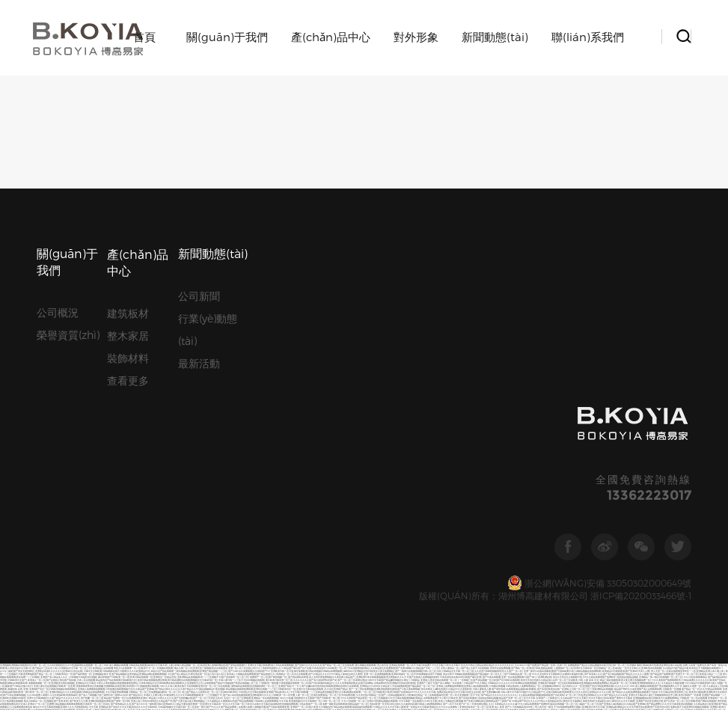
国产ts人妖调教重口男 (251, 606)
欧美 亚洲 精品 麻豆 (187, 693)
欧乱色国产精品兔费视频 (241, 343)
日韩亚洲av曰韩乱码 (219, 573)
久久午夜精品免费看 (281, 660)
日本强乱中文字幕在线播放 (252, 334)
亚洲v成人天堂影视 (26, 573)
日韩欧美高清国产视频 (370, 612)
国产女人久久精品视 (453, 358)
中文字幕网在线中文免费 (357, 651)
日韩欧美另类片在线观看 (208, 508)
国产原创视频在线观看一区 (238, 511)
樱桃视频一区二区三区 (402, 570)
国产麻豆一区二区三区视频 (396, 451)
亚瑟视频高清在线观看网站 (21, 609)
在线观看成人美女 (475, 478)
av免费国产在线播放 (623, 370)
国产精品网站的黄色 (298, 319)
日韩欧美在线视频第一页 (596, 544)
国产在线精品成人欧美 (408, 606)
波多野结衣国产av (327, 322)
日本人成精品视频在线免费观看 (585, 313)
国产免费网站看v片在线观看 (350, 493)
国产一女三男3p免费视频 (361, 331)
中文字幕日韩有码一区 (563, 460)
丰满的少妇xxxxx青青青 (710, 603)
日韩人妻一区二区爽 (634, 547)
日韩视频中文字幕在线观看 (42, 436)
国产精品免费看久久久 (415, 496)
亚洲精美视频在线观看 (465, 502)
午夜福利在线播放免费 (85, 606)
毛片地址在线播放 (379, 648)
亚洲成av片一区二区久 (272, 612)
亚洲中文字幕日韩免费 (259, 307)
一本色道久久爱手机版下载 (174, 427)
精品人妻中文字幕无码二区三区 (620, 669)
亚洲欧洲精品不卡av (172, 654)
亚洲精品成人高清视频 (211, 385)
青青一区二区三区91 (228, 523)
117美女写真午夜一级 (152, 355)
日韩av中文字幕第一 (470, 693)
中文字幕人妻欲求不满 (656, 475)
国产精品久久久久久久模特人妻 (23, 511)
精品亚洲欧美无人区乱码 (276, 466)
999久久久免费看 (186, 618)
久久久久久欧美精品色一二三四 (400, 672)
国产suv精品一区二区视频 (562, 606)
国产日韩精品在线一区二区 (518, 316)
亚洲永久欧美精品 (563, 561)
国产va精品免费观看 (356, 469)
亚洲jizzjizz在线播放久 (178, 588)
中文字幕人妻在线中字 (180, 636)
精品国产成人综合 (436, 508)
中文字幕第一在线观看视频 (337, 373)
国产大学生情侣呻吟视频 (131, 484)
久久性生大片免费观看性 (48, 636)
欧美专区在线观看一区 (102, 487)
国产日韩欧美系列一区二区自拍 (421, 594)
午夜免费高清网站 (279, 520)
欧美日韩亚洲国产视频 (218, 663)
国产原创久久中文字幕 (120, 349)
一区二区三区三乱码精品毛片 (413, 645)
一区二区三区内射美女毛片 (190, 564)
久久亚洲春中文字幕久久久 (33, 466)
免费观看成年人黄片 (241, 442)
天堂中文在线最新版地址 (195, 654)
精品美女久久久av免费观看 (448, 523)
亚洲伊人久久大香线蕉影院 (74, 349)
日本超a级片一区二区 (448, 612)
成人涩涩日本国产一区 (492, 412)
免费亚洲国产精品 (69, 690)
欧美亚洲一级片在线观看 (495, 663)
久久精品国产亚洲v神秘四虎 (652, 535)
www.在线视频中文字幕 (143, 541)
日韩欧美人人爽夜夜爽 (419, 457)
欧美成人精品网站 (511, 376)
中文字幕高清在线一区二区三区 (259, 556)
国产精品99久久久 (509, 708)
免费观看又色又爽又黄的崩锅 (535, 544)
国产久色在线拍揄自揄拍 (338, 409)
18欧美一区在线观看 (315, 409)
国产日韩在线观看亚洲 (278, 349)
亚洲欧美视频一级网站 (691, 442)
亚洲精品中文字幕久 (86, 325)
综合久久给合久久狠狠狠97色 (568, 319)
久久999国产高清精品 (595, 514)
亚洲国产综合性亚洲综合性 (649, 343)
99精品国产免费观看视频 (694, 508)
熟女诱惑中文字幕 (379, 358)
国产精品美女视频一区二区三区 (446, 388)
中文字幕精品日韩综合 (227, 439)
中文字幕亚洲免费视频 (117, 334)
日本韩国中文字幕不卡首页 (137, 481)
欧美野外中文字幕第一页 (184, 705)
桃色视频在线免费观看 (19, 442)
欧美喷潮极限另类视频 (400, 535)
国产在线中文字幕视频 (28, 603)
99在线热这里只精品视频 (492, 472)
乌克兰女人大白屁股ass (86, 484)
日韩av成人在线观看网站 (266, 343)
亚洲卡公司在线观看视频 (453, 517)
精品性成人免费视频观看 (445, 660)
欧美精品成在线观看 (36, 541)
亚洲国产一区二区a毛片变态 (304, 349)
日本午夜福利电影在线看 (181, 570)
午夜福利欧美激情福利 (66, 337)
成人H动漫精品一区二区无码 (146, 651)
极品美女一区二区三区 (368, 415)
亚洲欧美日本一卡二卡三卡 (161, 490)
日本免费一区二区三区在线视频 (397, 553)
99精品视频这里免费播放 (701, 361)
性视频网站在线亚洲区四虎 (117, 328)
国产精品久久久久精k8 (143, 633)
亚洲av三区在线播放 (442, 657)
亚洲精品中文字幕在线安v (276, 535)
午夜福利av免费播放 (209, 394)
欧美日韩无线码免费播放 (418, 699)
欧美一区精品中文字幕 (415, 349)
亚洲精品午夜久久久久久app (489, 439)
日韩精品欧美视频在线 (310, 669)
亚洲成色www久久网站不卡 (694, 627)
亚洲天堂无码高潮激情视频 (588, 472)
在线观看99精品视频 (597, 379)
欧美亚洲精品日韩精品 (287, 370)
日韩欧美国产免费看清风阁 (429, 550)
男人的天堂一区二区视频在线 (36, 523)
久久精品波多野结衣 (80, 469)
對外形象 (416, 37)
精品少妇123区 (76, 385)
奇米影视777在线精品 (437, 373)
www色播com (504, 609)
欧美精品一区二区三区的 (238, 454)
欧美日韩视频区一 (712, 463)
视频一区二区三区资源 (302, 535)
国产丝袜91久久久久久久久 (308, 307)
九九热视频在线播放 (240, 430)
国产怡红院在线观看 (191, 627)
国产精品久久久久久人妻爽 (635, 316)
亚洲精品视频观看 (55, 558)
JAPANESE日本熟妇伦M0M (204, 487)
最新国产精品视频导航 (461, 627)
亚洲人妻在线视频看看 (581, 705)
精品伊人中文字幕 (702, 370)
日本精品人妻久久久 (488, 708)
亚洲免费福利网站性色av (321, 478)
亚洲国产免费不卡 (389, 415)
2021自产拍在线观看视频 (157, 591)
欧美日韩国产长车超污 (411, 379)
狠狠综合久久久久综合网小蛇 (88, 397)
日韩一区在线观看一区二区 (694, 451)
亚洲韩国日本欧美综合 (664, 705)
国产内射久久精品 (308, 490)
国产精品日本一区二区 (448, 394)
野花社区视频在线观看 (698, 376)
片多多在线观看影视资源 (21, 547)
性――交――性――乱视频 (466, 588)
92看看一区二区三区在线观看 (237, 400)
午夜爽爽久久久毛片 (97, 358)
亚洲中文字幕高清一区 (585, 310)
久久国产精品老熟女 (714, 696)
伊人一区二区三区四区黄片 (278, 532)
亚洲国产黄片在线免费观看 (177, 370)
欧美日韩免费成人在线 (68, 454)
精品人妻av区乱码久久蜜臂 (349, 316)
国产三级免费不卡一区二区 (441, 496)
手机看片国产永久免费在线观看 (39, 627)
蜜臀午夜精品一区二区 (508, 687)
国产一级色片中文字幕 (366, 517)
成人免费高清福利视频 (363, 388)
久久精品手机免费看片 (277, 639)
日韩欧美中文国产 (17, 322)
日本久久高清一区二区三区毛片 (224, 678)
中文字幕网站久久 (425, 523)
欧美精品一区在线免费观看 (476, 388)
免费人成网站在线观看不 (318, 496)
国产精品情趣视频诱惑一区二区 (292, 696)
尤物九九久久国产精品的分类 (391, 630)
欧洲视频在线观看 (501, 606)
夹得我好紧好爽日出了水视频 (527, 481)
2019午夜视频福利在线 (370, 451)
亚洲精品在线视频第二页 (557, 367)
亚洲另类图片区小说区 (304, 487)
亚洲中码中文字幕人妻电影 (514, 561)
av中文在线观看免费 (639, 558)
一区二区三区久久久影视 (306, 600)
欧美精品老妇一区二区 (652, 469)
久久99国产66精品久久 (299, 457)
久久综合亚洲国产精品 (336, 331)
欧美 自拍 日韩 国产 (478, 579)
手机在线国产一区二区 (311, 346)
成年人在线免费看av (55, 567)
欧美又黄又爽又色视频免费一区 (634, 322)
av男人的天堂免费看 (522, 564)
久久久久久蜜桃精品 (487, 394)
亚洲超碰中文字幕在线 (616, 511)
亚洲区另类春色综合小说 (218, 475)
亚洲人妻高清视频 (481, 570)
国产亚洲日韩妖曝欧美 (67, 624)
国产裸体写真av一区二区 (615, 475)
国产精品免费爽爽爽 (139, 657)
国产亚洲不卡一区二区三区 (685, 316)
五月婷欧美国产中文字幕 (435, 481)
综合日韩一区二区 (37, 307)
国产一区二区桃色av (650, 463)
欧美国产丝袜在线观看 (585, 666)
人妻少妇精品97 (368, 478)
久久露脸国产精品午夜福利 (558, 553)
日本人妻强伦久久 (201, 517)
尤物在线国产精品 (125, 478)
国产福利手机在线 (163, 594)
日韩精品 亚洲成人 (420, 322)
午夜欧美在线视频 (337, 376)
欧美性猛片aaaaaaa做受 (156, 561)
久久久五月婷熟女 (481, 436)
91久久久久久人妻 (617, 585)
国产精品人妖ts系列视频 (289, 642)
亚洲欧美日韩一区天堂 (282, 313)
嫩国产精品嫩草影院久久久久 (152, 606)
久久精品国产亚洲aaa (143, 331)
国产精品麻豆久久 (604, 627)
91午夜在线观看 (426, 669)
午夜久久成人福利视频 (483, 630)
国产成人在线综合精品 (52, 511)
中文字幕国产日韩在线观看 (299, 424)
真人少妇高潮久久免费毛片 (264, 406)
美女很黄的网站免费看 (519, 684)
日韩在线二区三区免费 (700, 421)
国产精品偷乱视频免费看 (398, 355)
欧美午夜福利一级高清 (204, 532)
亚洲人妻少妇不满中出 (467, 496)
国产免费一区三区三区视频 (360, 367)
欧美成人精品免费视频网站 (355, 648)
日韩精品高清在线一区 (291, 475)
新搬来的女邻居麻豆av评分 (440, 597)
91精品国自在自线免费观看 (49, 424)
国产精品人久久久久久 (373, 355)
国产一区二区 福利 (269, 550)
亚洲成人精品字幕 (454, 514)
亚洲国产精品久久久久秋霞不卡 (697, 382)
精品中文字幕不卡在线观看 (152, 382)
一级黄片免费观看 (591, 564)
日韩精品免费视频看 (332, 313)
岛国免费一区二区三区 (601, 570)
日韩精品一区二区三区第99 (679, 352)
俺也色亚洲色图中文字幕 (423, 451)
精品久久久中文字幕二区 (164, 460)
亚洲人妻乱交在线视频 (45, 328)
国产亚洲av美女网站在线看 (102, 520)
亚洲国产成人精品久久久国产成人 (686, 400)
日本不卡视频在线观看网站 (619, 355)
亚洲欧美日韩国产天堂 (325, 472)
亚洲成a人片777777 (35, 588)
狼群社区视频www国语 (14, 340)
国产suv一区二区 (652, 487)
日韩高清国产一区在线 (240, 490)
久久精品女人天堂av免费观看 (393, 328)
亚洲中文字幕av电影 (37, 340)
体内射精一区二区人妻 (517, 460)
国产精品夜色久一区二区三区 (707, 633)
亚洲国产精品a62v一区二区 (652, 466)
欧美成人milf (718, 520)
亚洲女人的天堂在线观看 (66, 532)
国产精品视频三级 (574, 403)
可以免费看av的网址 (516, 690)
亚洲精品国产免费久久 (288, 388)
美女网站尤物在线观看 (343, 496)
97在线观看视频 (419, 355)
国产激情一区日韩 (120, 343)
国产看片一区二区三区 (578, 570)
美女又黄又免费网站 (383, 313)
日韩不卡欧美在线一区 (268, 475)
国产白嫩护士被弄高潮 (302, 588)
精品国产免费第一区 (114, 340)
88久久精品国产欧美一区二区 (114, 526)
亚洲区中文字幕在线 (674, 355)
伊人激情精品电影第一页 (15, 514)
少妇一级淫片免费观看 (290, 550)
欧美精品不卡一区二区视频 (171, 403)
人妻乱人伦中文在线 (52, 370)
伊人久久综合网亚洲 (710, 412)
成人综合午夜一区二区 (377, 535)
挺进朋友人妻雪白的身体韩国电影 (329, 367)
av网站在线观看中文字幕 (539, 627)
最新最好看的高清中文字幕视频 (599, 579)
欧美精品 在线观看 (294, 606)
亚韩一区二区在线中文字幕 (386, 666)
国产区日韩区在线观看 (508, 322)
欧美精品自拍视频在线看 (223, 457)
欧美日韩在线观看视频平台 (37, 475)
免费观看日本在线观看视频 (254, 493)
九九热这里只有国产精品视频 (113, 639)
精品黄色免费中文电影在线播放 (556, 490)
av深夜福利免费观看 (362, 349)
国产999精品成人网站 (492, 573)
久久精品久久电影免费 (673, 325)
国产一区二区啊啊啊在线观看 (222, 358)
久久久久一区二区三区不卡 (440, 547)
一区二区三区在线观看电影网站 (353, 310)
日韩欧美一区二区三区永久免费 (290, 496)
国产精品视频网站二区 (206, 523)
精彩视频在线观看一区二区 (186, 529)
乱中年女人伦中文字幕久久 (431, 472)
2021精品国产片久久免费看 (154, 570)
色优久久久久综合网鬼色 (386, 675)
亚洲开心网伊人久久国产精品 (18, 406)
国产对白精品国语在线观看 (277, 561)
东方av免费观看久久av (465, 466)
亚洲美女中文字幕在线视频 (693, 433)
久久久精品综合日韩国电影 (673, 591)
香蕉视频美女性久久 (487, 466)
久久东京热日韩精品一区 (368, 337)
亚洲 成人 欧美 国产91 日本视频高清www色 (511, 349)
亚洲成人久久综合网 (419, 502)
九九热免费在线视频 (199, 576)
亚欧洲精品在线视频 (187, 319)
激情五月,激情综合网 (274, 606)
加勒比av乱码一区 (464, 687)
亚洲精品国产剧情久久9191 (470, 678)
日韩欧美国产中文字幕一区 (610, 550)
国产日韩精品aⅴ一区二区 (616, 439)
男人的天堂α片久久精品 (19, 582)
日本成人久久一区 (47, 454)
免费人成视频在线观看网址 (164, 663)
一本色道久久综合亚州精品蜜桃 (654, 618)
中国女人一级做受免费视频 (135, 699)
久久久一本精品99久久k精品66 (417, 636)
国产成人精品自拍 (675, 523)
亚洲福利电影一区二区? (156, 361)
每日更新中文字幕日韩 (227, 532)
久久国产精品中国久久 (43, 606)
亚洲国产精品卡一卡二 (290, 328)
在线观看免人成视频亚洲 (645, 436)
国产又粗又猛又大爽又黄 (255, 570)
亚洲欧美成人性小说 (282, 600)
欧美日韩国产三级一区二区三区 (141, 618)
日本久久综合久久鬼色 (346, 681)
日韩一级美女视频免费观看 (570, 469)
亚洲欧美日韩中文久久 (509, 367)
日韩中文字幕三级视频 (87, 418)
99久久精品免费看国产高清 (285, 624)
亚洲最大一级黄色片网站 (420, 424)
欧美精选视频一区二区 (254, 352)
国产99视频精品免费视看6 (649, 579)
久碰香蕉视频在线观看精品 (294, 523)
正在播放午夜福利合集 (572, 316)
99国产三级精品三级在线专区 (212, 630)
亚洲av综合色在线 (304, 591)
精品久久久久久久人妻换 (477, 636)
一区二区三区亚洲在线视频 (458, 654)
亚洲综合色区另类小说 (79, 439)
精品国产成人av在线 (302, 553)
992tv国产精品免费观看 (146, 597)
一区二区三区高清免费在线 (177, 439)
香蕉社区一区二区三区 (212, 334)
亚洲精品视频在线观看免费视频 (113, 663)
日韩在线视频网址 (357, 433)
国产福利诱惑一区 (82, 316)
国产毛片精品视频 (612, 316)
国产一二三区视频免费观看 (649, 651)
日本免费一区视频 (352, 633)
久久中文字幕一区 (235, 346)
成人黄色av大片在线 (248, 499)
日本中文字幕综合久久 (387, 379)
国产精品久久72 (483, 427)
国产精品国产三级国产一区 (30, 556)
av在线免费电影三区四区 (237, 391)
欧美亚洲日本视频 (198, 684)
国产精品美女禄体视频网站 (480, 373)
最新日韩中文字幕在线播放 (305, 561)
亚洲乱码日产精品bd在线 (567, 594)
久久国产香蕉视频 (542, 451)
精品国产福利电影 (681, 502)
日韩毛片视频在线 (47, 585)
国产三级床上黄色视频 (446, 669)
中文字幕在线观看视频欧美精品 (406, 340)
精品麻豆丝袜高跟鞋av (208, 373)
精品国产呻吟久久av (624, 331)
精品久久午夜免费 (691, 403)
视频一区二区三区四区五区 (174, 538)
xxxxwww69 (349, 313)
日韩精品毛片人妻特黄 (542, 699)
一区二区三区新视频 (13, 364)
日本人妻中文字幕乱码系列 (41, 624)
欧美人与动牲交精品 (627, 535)
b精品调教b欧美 (282, 588)
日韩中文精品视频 (565, 702)
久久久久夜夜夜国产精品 (193, 475)
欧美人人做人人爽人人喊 (549, 418)
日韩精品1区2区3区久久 (29, 385)
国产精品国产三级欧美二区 (55, 385)
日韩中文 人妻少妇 (258, 403)
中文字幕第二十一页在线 (590, 382)
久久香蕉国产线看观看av (127, 576)
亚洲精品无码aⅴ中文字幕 (614, 573)
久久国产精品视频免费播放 (490, 409)
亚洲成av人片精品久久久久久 (505, 388)
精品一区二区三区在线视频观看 (32, 678)
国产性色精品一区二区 (330, 451)
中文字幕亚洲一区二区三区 (66, 687)
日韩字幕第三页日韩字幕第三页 (527, 370)
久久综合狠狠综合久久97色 (61, 307)
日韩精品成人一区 (28, 463)
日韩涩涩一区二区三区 (90, 463)
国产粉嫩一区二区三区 (92, 340)
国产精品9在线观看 (16, 558)
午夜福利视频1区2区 (507, 379)
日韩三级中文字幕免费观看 (700, 570)
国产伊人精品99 (450, 582)
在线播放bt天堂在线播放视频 (354, 490)
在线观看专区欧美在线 (91, 690)
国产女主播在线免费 (142, 373)
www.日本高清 (26, 355)
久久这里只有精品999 (129, 621)
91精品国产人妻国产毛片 (425, 535)
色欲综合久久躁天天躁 (710, 448)
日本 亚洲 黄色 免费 (178, 606)
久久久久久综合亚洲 (150, 576)
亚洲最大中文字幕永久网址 (669, 358)
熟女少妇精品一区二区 (35, 343)
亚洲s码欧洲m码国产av (469, 487)
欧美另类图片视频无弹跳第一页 (92, 684)
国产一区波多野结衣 (405, 550)
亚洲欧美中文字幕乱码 (32, 427)
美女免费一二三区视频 (28, 319)
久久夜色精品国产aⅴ (319, 672)
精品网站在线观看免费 (351, 457)
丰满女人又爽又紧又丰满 (156, 337)
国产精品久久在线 (621, 334)
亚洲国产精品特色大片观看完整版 (40, 487)
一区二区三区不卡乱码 (165, 385)
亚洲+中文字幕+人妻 (365, 642)
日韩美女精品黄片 (387, 657)
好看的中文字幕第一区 (634, 666)
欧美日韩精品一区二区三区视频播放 (140, 433)
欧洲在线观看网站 (631, 493)
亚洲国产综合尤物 (451, 460)
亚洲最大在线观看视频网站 (284, 585)
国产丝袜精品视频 (388, 421)
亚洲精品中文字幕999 (245, 526)
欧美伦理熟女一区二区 (688, 705)
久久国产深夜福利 (138, 630)
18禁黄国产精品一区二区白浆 (517, 517)
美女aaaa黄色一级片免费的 (108, 364)
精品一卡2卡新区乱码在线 (228, 693)
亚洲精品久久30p (196, 651)
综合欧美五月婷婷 (216, 567)
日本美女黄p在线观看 (199, 421)
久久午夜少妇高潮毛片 (245, 484)
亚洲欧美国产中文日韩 (394, 391)
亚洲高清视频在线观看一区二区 (337, 391)
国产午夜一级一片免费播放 (329, 532)
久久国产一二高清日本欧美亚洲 (541, 502)
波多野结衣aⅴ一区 (471, 529)
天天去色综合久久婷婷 (210, 403)
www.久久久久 (566, 472)
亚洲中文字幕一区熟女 (415, 508)
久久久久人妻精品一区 (680, 529)
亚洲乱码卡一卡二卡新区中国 (692, 418)
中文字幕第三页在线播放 (516, 439)
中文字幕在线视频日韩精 (606, 361)
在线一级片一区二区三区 (516, 535)
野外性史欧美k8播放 (624, 645)
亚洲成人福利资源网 (181, 379)
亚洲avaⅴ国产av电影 (427, 385)
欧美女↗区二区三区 (532, 603)
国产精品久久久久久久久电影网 (453, 352)
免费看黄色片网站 (393, 373)
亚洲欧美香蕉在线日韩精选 (661, 681)
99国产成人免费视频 (671, 487)
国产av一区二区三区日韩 (64, 654)
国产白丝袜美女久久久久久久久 (182, 478)
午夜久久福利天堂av (195, 469)
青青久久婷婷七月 (501, 514)
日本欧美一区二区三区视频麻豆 (576, 361)
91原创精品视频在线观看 (385, 343)
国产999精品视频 (380, 484)
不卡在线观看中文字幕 (311, 481)
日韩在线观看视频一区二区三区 (244, 684)
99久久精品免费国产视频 (237, 708)
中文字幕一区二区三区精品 (121, 358)
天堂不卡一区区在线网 (418, 388)
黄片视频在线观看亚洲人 (402, 442)
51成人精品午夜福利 (57, 412)
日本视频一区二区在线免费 (240, 436)
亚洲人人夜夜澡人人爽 (269, 538)
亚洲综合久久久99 (551, 532)
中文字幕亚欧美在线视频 (680, 346)
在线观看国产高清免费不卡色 (599, 630)
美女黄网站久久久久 (594, 337)
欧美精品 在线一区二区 (443, 397)
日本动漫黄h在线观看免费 (586, 463)
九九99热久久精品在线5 (475, 307)
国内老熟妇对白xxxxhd (95, 388)
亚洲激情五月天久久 (187, 373)
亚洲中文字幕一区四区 (376, 693)
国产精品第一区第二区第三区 (552, 307)
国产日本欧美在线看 (291, 358)
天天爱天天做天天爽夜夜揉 (262, 696)
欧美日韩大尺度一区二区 (129, 502)
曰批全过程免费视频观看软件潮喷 (504, 490)
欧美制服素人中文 (219, 621)
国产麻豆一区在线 (681, 621)
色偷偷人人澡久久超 (502, 570)
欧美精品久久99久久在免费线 (443, 349)
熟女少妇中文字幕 (372, 322)
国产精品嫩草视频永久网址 (395, 322)
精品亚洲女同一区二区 (375, 406)
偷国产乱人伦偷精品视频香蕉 (428, 654)
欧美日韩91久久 (654, 547)
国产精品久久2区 (133, 532)
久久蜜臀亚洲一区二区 (231, 352)
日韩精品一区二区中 (77, 472)
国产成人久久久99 (303, 558)
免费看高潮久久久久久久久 (615, 328)
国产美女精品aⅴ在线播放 (700, 615)
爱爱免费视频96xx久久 (116, 505)
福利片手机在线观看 (339, 400)
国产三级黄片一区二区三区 (165, 481)
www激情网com (22, 591)
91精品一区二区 (564, 696)
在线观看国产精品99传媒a (217, 325)
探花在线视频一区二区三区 (564, 346)
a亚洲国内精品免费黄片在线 (324, 499)
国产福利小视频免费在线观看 (464, 421)
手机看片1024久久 (639, 394)
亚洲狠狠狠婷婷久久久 (649, 325)
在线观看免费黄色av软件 (194, 675)
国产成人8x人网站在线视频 (192, 633)
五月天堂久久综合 (229, 445)
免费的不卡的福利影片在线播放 (108, 544)
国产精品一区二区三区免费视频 (614, 663)
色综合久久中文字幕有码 (144, 349)
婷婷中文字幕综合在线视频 (642, 511)
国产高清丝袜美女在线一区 (551, 331)
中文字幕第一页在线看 (410, 343)
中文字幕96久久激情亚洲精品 (670, 585)
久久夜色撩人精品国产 (343, 319)
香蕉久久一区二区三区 (239, 427)
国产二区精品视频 (391, 337)
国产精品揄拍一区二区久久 (489, 316)
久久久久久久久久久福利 (315, 630)
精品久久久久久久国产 (165, 678)
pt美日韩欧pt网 (636, 475)
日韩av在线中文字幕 (446, 364)
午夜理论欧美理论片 (250, 612)
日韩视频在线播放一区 (237, 567)
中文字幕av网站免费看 (483, 585)
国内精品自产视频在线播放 (593, 508)
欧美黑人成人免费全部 (637, 400)
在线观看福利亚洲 (438, 337)
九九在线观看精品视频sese (385, 427)
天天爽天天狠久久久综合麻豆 (173, 433)
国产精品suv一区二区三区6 (248, 466)
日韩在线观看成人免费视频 (234, 648)
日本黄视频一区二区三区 (670, 319)
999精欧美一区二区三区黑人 (588, 484)
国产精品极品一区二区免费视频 (477, 355)
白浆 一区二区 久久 (494, 382)
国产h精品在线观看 (217, 684)
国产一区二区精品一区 (624, 570)
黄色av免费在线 (298, 352)
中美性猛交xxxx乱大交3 (686, 681)
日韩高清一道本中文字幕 (262, 481)
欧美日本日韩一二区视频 (484, 657)
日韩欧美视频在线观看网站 (63, 331)
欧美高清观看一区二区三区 (156, 445)
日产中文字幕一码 (64, 505)
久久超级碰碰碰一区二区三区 (677, 367)
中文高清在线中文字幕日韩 (248, 558)
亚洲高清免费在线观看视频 (617, 442)
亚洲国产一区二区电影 (91, 436)
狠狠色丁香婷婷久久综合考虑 (40, 672)
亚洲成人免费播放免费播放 (450, 328)
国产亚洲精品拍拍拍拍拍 (604, 526)
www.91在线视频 (386, 639)
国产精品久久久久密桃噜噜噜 (682, 603)
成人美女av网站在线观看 (578, 609)
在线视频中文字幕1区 (408, 517)
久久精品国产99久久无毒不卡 (575, 340)
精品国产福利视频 (222, 463)
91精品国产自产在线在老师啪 (234, 603)
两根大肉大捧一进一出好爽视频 (217, 699)
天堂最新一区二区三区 (135, 379)
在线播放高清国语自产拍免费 (689, 654)
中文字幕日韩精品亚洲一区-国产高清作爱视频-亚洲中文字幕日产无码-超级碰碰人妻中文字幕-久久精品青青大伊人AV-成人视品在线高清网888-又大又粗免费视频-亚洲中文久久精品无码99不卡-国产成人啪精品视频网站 (108, 304)
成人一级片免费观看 (431, 600)
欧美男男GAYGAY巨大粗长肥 (683, 558)
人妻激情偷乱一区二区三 (430, 358)
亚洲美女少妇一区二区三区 (195, 415)
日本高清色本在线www (451, 319)
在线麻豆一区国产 (520, 529)
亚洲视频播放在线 (642, 340)
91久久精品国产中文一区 (202, 687)
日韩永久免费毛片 (451, 615)
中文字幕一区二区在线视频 (484, 352)
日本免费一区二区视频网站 (123, 370)
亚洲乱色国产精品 (565, 684)
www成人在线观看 (712, 588)
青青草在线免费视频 (500, 310)
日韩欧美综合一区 (64, 316)
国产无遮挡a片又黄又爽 (599, 532)
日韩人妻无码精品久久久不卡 (707, 529)
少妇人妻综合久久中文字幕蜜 (620, 343)
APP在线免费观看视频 (268, 358)
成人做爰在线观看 (248, 523)
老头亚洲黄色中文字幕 (89, 379)
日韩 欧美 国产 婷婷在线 (534, 376)
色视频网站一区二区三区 (642, 439)
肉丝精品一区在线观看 (403, 433)
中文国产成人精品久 (178, 316)
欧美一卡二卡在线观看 (325, 591)
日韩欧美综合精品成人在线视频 (419, 529)
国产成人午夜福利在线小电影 (704, 466)
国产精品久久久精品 (418, 648)
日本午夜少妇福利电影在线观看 (588, 412)
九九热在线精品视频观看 (311, 370)
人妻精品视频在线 (101, 352)
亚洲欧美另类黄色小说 (554, 603)
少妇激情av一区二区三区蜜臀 (705, 502)
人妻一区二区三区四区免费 (309, 337)
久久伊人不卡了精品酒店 (467, 597)
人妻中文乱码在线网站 (415, 624)
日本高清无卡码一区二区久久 (51, 573)
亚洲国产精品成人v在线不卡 (442, 645)
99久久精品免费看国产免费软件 (600, 319)
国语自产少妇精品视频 (11, 621)
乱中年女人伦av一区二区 (15, 490)
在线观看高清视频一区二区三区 (535, 708)
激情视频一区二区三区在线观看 (367, 373)
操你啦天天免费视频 (10, 412)
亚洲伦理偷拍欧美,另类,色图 (672, 376)
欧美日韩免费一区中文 (270, 421)
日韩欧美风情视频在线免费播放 (190, 436)
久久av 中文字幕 (223, 442)
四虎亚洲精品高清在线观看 (69, 376)
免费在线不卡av (678, 349)
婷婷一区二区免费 (197, 427)
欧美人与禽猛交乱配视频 (451, 343)
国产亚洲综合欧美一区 (186, 612)
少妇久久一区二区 (422, 687)
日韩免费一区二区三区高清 (246, 517)
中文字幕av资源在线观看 (569, 654)
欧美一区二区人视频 (48, 391)
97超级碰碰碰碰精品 (219, 418)
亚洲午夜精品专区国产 (307, 451)
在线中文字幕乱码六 (252, 502)
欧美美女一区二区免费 (508, 364)
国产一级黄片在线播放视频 (409, 313)
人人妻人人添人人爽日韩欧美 (686, 424)
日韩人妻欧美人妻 (482, 331)
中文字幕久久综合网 (476, 544)
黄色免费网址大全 (508, 421)
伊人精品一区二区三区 (439, 436)
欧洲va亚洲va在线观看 (500, 400)
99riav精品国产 (367, 424)
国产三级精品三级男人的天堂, (115, 600)
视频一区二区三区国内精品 (138, 544)
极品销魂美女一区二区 (334, 475)
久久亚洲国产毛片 (371, 591)
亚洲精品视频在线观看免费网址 (576, 612)
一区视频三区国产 (468, 322)
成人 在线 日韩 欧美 (42, 442)
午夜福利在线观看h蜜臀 (182, 591)
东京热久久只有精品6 (36, 570)
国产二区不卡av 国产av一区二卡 (458, 346)
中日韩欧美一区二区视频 (640, 418)
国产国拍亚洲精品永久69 (543, 469)
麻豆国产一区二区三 (307, 436)
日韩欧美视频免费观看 (304, 532)
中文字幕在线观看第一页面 (84, 639)
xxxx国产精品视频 (242, 645)
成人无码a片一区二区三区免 (559, 493)
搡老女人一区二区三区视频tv (110, 448)
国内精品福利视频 (189, 600)
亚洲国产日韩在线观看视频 (594, 397)
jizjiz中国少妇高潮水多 (347, 421)
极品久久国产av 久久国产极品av (78, 370)
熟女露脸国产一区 (97, 373)
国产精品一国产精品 (446, 487)
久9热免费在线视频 (13, 343)
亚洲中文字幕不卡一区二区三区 (74, 487)
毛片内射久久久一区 (572, 328)
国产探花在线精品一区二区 (235, 376)
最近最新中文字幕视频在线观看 (366, 687)
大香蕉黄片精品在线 (601, 370)
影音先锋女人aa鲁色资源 (433, 331)
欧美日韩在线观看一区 (141, 319)
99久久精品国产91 (535, 334)
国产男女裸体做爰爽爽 (46, 445)
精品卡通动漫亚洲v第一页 (189, 346)
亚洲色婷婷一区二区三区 (74, 636)
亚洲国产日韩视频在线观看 (311, 636)
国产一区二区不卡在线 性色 (88, 481)
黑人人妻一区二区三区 (623, 591)
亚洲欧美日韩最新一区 (549, 325)
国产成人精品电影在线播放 (449, 567)
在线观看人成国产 (652, 367)
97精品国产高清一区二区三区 (419, 591)
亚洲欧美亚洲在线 (133, 654)
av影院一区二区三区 (171, 334)
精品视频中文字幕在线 (465, 385)
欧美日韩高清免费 (354, 487)
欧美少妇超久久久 (563, 385)
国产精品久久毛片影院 (120, 376)
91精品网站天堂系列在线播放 (496, 529)
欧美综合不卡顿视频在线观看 (704, 310)
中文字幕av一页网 (207, 612)
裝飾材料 (128, 159)
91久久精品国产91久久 (658, 448)
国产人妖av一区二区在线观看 (388, 367)
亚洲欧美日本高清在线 (545, 621)
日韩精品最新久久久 (140, 663)
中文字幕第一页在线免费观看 (599, 481)
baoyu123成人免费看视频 (461, 391)
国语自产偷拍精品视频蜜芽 (529, 660)
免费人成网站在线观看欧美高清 (462, 472)
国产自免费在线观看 (602, 454)
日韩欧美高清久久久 (106, 502)
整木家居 (128, 137)
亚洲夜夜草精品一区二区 (77, 478)
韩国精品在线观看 (355, 535)
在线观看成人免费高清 (296, 478)
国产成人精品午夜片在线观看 (328, 615)
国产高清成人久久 (593, 316)
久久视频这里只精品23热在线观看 (335, 349)
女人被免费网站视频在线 (650, 403)
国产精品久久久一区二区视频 (581, 603)
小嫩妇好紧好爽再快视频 (602, 588)
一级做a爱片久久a (613, 484)
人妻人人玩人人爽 (203, 561)
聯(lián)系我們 (588, 37)
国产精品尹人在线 (262, 621)
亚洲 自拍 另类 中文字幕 (254, 693)
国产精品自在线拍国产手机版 (74, 609)
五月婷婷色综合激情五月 (206, 352)
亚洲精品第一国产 (170, 400)
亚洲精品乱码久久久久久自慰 (349, 361)
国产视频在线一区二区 (625, 451)
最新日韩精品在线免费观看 (91, 334)
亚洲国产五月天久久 (430, 382)
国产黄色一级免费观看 (85, 570)
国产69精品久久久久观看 (643, 412)
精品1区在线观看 (120, 529)
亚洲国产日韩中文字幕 (159, 523)
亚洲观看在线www (122, 541)
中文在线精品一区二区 (347, 424)
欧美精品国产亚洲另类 (668, 538)
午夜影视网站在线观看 (486, 391)
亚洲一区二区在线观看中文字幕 (444, 355)
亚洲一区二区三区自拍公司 (242, 310)
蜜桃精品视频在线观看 (490, 376)
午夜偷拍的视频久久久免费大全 (688, 490)
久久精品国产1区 (165, 343)
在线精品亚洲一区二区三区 (421, 579)
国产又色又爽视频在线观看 (667, 382)
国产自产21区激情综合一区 (58, 427)
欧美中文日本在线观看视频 (572, 541)
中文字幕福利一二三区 (343, 397)
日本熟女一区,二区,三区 (570, 517)
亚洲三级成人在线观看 (430, 460)
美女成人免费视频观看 (520, 582)
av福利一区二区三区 (589, 346)
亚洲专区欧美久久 (88, 508)
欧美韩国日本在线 (385, 460)
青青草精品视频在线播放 (103, 478)
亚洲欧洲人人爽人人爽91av (41, 505)
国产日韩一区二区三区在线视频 (573, 621)
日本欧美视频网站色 (266, 630)
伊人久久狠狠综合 (664, 564)
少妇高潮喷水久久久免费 (227, 636)
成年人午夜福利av (471, 442)
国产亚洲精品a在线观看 (97, 693)
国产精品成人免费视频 (133, 364)
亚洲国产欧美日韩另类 (539, 496)
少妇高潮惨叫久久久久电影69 (638, 642)
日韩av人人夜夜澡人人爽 (713, 564)
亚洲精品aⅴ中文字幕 (93, 424)
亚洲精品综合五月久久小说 (619, 538)
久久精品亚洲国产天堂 (443, 367)
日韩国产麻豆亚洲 (472, 319)
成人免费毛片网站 (706, 630)
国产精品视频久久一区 (191, 481)
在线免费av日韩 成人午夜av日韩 (677, 370)
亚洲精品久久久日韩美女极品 (434, 475)
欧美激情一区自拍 (530, 541)
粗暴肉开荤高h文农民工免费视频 (259, 642)
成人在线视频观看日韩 (323, 379)
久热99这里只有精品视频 (302, 394)
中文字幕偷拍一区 (312, 343)
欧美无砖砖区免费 (104, 579)
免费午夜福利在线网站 (580, 576)
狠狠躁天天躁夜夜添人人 (377, 570)
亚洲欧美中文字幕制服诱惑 (713, 472)
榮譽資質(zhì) (68, 136)
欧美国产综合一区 (376, 439)
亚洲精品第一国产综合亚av (469, 361)
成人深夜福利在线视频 (351, 561)
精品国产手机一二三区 (428, 310)
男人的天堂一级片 (544, 349)
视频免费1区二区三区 (276, 675)
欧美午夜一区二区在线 (165, 373)
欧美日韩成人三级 (125, 669)
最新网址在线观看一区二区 (89, 307)
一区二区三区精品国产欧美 (114, 496)
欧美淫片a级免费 (697, 334)
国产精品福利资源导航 (468, 645)
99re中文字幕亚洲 (152, 418)
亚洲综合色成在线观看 (587, 606)
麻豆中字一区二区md (205, 639)
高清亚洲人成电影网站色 (213, 307)
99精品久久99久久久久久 (301, 382)
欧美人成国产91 (351, 451)
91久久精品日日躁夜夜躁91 (698, 325)
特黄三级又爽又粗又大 (313, 412)
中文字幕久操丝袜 (496, 690)
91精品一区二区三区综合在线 (150, 478)
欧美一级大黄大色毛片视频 (319, 355)
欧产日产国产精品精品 (340, 627)
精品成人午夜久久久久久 (161, 340)
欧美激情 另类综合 (239, 666)
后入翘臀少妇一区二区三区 (357, 448)
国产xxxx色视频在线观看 (604, 424)
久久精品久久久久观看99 (700, 702)
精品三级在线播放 (609, 322)
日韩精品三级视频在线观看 (402, 403)
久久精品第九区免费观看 (383, 310)
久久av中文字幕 (429, 343)
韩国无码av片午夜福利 (594, 343)
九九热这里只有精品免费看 (676, 693)
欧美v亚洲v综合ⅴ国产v (630, 352)
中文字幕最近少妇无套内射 (308, 603)
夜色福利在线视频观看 (654, 690)
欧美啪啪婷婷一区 (296, 361)
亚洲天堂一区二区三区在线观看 (214, 328)
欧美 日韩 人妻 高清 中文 (586, 322)
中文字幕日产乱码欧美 (383, 400)
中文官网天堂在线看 (639, 349)
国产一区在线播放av (201, 370)
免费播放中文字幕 (281, 699)
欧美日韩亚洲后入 (93, 430)
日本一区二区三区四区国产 (326, 418)
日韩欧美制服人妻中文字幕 (334, 433)
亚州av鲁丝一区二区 (282, 487)
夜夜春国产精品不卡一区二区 (663, 556)
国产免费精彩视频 (386, 430)
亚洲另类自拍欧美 (507, 484)
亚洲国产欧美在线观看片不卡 (651, 460)
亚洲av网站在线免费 (122, 645)
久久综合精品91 (8, 391)
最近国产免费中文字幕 (379, 475)
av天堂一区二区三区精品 (247, 364)
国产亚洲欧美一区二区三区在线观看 (404, 490)
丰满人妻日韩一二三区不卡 (232, 322)
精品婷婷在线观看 (595, 355)
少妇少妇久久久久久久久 (257, 585)
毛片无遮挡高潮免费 (134, 588)
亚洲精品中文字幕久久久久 (80, 603)
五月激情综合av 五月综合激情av (302, 547)
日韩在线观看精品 (189, 400)
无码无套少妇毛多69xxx (25, 618)
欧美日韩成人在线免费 (409, 421)
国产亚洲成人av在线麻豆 (611, 346)
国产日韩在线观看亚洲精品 (327, 618)
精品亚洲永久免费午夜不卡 (183, 648)
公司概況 (58, 113)
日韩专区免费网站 (546, 406)
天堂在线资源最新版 (155, 484)
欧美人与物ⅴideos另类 (377, 702)
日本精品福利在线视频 (284, 567)
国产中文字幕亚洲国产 (302, 472)
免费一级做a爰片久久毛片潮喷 (68, 388)
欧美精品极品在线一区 (284, 514)
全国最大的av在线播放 (114, 367)
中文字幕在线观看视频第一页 (55, 469)
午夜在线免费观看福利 (426, 708)
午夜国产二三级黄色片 (548, 340)
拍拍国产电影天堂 (225, 558)
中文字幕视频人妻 (444, 553)
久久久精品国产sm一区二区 (383, 385)
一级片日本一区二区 (42, 403)
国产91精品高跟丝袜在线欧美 (650, 517)
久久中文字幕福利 (373, 457)
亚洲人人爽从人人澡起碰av (661, 654)
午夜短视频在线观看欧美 (404, 520)
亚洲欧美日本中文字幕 (593, 349)
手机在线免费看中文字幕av (548, 400)
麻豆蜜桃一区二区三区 (488, 397)
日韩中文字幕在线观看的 (440, 412)
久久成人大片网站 (702, 397)
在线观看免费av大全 (37, 472)
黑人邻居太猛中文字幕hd (18, 310)
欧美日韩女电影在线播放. (174, 651)
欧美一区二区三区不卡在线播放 (299, 633)
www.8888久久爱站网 (148, 463)
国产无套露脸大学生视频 (119, 373)
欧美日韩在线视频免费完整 (151, 322)
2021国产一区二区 (716, 561)
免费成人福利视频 (293, 517)
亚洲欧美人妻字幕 (394, 499)
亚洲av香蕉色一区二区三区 (54, 439)
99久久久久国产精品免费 (640, 397)
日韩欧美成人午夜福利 (347, 538)
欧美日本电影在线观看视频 (130, 508)
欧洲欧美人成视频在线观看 (145, 469)
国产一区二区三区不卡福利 (614, 564)
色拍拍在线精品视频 (627, 319)
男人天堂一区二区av (661, 313)
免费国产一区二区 (259, 319)
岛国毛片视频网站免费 (680, 385)
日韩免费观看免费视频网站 (704, 481)
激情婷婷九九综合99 (290, 385)
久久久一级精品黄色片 (531, 373)
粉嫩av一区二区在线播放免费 (379, 454)
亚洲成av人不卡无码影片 (468, 556)
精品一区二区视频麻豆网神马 (546, 328)
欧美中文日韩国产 (67, 379)
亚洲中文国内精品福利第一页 (689, 648)
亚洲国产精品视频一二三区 (213, 313)
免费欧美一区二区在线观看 (363, 645)
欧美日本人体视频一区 (414, 373)
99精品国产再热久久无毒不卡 (219, 535)
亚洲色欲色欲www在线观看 (98, 529)
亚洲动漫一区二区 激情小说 (106, 439)
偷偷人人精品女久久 (606, 535)
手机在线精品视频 (659, 385)
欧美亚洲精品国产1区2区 (134, 490)
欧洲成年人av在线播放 (492, 487)
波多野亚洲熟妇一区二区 (698, 582)
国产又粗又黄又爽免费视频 (522, 418)
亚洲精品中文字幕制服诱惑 (122, 684)
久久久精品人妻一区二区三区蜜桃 (416, 418)
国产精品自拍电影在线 (143, 376)
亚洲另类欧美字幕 (387, 517)
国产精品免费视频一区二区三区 (34, 612)
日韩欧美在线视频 (649, 445)
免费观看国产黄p (576, 307)
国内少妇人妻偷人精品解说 (348, 355)
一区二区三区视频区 (285, 430)
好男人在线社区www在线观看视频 (663, 573)
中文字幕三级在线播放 (378, 469)
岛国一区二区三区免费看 (451, 535)
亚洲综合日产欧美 (56, 472)
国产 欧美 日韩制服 (429, 463)
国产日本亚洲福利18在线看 (117, 424)
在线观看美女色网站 (199, 484)
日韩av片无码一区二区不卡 (572, 430)
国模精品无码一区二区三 (236, 385)
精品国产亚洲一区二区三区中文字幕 (517, 340)
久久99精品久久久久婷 (662, 541)
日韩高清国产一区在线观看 (271, 478)
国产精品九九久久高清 (616, 337)
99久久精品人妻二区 (418, 576)
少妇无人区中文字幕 (334, 370)
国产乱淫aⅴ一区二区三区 (676, 343)
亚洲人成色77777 (184, 532)
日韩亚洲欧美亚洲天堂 (209, 648)
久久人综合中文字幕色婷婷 (110, 594)
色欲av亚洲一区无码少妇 (382, 346)
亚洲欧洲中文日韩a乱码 (511, 624)
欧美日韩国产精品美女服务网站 (104, 394)
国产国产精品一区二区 (643, 358)
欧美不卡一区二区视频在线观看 (157, 310)
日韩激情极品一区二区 (221, 538)
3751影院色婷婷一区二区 (450, 433)
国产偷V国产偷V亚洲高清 (457, 445)
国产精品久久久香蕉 (228, 550)
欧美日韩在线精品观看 (541, 310)
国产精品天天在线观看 (566, 538)
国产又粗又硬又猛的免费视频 (601, 457)
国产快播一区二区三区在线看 (51, 361)
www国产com (403, 657)
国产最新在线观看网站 (70, 406)
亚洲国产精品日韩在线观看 (66, 615)
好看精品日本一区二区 (183, 523)
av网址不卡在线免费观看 (367, 567)
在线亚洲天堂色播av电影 (211, 511)
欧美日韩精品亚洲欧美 (147, 358)
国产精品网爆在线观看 (609, 684)
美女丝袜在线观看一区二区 (444, 322)
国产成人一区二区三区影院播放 (47, 373)
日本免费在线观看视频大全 (119, 331)
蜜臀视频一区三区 (299, 639)
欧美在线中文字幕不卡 (646, 591)
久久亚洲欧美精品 (571, 436)
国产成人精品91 (400, 370)
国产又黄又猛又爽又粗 (683, 454)
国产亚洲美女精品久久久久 (84, 600)
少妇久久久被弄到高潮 (406, 346)
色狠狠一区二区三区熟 (361, 343)
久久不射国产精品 (302, 397)
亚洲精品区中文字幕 (675, 582)
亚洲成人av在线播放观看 (476, 328)
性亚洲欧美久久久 (596, 430)
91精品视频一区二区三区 (133, 394)
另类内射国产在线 (355, 454)
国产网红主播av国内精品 (630, 367)
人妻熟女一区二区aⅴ (628, 466)
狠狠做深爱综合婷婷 (487, 385)
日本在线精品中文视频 (628, 457)
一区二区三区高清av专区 (243, 475)
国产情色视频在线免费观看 (71, 355)
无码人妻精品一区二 (451, 310)
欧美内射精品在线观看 (237, 481)
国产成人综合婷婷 (500, 654)
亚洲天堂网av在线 (543, 442)
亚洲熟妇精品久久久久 (313, 511)
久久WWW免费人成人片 (172, 669)
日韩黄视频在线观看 (603, 645)
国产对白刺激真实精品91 (321, 325)
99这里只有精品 (47, 421)
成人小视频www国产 (661, 502)
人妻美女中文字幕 (451, 600)
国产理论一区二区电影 (120, 624)
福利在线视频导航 (180, 502)
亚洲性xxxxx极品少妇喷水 (95, 415)
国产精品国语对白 (445, 451)
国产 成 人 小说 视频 (670, 493)
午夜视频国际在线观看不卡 (527, 445)
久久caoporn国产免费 (526, 307)
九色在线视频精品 (699, 469)
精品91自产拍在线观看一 (163, 313)
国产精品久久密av (401, 394)
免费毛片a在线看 (516, 550)
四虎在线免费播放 (379, 403)
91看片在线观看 (303, 379)
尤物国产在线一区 (666, 388)
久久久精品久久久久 (674, 379)
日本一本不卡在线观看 (370, 678)
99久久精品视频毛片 (511, 532)
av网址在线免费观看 (567, 502)
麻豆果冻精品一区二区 (390, 582)
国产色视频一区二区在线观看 (261, 388)
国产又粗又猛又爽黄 (520, 508)
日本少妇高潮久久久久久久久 (151, 352)
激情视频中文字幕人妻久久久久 (438, 484)
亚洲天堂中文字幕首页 (174, 442)
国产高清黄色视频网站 (539, 487)
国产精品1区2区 (84, 352)
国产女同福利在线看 (521, 514)
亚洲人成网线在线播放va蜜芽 (510, 666)
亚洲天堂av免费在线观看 (46, 406)
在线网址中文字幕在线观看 (69, 430)
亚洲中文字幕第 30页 (334, 573)
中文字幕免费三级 (21, 403)
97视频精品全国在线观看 (126, 556)
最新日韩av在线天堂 (646, 307)
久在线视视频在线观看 (224, 609)
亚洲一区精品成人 (409, 463)
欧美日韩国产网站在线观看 (650, 570)
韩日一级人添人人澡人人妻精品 (563, 669)
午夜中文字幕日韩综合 (46, 379)
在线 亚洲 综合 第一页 (223, 364)
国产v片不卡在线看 (202, 397)
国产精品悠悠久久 (266, 316)
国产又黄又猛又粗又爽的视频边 (190, 343)
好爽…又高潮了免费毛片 (695, 307)
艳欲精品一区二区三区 (114, 436)
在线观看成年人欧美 (217, 427)
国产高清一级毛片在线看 (203, 493)
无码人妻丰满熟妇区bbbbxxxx (648, 355)
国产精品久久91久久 (162, 639)
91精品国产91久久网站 (475, 325)
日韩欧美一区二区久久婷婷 (393, 526)
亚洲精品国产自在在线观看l (588, 376)
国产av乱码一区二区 (433, 666)
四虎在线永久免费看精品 (295, 672)
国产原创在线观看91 (236, 307)
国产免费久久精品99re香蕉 (172, 472)
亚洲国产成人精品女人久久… (55, 319)
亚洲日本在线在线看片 (444, 556)
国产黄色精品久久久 (121, 346)
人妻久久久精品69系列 (298, 415)
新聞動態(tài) (495, 37)
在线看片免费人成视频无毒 (252, 349)
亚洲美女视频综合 (566, 523)
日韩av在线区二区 (549, 585)
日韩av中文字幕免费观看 (575, 633)
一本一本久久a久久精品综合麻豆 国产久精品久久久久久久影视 (480, 481)
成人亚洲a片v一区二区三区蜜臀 (39, 346)
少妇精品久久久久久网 (599, 334)
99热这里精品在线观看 (598, 541)
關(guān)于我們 (227, 37)
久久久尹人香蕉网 (22, 400)
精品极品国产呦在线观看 (590, 352)
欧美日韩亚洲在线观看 (338, 385)
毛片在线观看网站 (617, 397)
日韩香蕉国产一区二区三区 (186, 394)
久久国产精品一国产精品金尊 (82, 361)
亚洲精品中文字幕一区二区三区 (513, 448)
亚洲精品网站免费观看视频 (153, 316)
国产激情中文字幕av (622, 340)
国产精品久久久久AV (87, 708)
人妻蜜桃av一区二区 (563, 310)
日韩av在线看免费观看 (541, 460)
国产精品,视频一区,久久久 (181, 508)
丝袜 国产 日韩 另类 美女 (120, 493)
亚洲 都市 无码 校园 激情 (325, 553)
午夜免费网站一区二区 (681, 397)
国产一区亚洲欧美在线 (346, 678)
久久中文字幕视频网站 (700, 687)
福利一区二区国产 (44, 547)
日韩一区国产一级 (500, 675)
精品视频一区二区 (577, 457)
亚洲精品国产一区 (465, 451)
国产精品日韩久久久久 (166, 331)
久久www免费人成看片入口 (40, 337)
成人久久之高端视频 (264, 669)
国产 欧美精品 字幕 (471, 561)
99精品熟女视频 (46, 484)
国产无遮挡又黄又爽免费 (542, 448)
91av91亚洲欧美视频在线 (488, 532)
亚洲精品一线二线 (648, 319)
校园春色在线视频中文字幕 (540, 385)
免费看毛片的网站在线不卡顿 (490, 699)
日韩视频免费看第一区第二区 (681, 430)
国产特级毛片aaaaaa (153, 439)
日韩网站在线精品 (549, 541)
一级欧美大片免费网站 (555, 481)
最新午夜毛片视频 (584, 523)
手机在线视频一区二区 (496, 550)
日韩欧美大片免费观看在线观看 (97, 585)
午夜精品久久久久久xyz (506, 346)
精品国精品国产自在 (452, 442)
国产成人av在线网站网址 (538, 576)
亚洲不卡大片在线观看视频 (204, 588)
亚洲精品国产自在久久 (489, 499)
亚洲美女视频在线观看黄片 (325, 457)
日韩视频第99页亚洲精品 (346, 478)
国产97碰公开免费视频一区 (100, 573)
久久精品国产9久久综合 (411, 588)
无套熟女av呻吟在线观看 (553, 445)
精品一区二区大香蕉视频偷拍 (502, 493)
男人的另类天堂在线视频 (682, 553)
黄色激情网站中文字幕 (497, 478)
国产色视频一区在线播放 (158, 394)
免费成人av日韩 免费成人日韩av (270, 457)
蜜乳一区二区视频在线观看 (120, 388)
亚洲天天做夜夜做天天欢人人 (43, 693)
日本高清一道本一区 (163, 505)
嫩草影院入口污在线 (237, 409)
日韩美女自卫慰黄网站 (253, 415)
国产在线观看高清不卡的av (459, 439)
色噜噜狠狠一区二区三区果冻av (470, 490)
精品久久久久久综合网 (48, 508)
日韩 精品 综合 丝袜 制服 (530, 421)
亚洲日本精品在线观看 (520, 478)
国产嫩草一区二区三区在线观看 (557, 379)
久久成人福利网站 (603, 364)
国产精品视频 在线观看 (579, 454)
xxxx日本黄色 (40, 526)
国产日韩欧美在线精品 (290, 412)
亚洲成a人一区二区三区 (56, 433)
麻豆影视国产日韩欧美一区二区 (114, 319)
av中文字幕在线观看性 (379, 502)
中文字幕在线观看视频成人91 (343, 529)
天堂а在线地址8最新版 (501, 579)
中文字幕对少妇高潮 (601, 340)
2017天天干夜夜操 (627, 361)
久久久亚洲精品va (291, 364)
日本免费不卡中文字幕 (432, 307)
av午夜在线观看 (444, 385)
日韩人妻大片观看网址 (392, 496)
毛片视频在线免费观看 (227, 493)
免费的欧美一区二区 (485, 364)
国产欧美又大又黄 (79, 343)
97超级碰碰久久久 (247, 358)
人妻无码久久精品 (256, 355)
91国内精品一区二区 (321, 397)
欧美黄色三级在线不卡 (61, 535)
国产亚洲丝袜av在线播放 (109, 433)
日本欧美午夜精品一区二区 (132, 567)
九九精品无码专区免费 (678, 481)
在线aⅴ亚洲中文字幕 (691, 538)
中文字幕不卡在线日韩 (47, 415)
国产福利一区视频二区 (113, 532)
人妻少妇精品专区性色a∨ (683, 666)
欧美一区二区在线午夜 (257, 505)
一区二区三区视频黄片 (379, 340)
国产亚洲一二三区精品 (598, 618)
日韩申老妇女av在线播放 (418, 663)
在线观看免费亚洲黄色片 (650, 514)
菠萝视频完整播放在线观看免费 (289, 376)
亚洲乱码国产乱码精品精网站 (71, 421)
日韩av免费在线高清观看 (170, 325)
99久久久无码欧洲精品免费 (650, 544)
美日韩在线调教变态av (177, 484)
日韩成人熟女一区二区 (564, 439)
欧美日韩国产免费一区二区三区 (65, 493)
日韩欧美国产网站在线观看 (703, 343)
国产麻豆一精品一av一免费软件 (140, 448)
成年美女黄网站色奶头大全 (376, 615)
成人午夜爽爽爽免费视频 (642, 505)
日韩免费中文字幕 (587, 690)
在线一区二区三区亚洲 (314, 448)
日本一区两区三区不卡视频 (157, 397)
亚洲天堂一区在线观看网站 (656, 373)
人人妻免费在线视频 (276, 355)
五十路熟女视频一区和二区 (184, 445)
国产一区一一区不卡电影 (473, 600)
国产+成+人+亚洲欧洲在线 (539, 319)
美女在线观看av (219, 310)
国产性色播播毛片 (163, 624)
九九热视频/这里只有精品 (132, 564)
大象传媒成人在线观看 (489, 594)
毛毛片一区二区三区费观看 (237, 340)
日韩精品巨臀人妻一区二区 (82, 433)
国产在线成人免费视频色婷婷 (424, 319)
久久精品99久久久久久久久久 (655, 532)
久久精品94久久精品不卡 (149, 370)
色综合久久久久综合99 (683, 373)
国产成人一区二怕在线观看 (643, 376)
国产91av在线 (554, 651)
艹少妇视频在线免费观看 (216, 430)
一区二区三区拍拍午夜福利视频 (434, 520)
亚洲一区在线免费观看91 (514, 319)
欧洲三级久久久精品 (331, 648)
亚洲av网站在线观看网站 (652, 633)
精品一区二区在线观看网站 (403, 472)
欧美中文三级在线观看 (420, 466)
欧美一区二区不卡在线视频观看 (224, 415)
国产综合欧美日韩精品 (43, 400)
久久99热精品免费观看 (626, 639)
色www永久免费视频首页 (598, 406)
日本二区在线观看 (86, 322)
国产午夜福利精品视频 (242, 370)
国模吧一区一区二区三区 (393, 361)
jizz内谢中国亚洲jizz (409, 651)
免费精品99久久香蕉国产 (337, 541)
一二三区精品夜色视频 (320, 334)
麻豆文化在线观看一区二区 (61, 514)
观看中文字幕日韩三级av (459, 624)
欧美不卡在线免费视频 (302, 699)
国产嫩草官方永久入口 (466, 403)
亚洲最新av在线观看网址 (705, 367)
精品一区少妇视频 (520, 558)
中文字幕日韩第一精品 (647, 645)
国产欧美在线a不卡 (633, 600)
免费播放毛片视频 (141, 499)
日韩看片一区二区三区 (49, 382)
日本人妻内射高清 (459, 457)
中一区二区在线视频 (579, 487)
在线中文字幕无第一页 (23, 361)
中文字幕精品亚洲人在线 (33, 412)
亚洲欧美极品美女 (91, 445)
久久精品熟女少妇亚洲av (706, 346)
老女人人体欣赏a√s (45, 376)
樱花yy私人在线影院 (46, 358)
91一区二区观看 (361, 511)
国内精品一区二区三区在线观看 (204, 606)
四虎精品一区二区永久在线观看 (292, 316)
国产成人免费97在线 (222, 448)
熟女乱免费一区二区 (708, 439)
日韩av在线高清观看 (395, 699)
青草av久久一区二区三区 (603, 609)
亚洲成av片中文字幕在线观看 (588, 394)
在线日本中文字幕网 (490, 588)
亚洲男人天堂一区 (467, 409)
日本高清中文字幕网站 (212, 594)
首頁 (144, 37)
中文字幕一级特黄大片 (263, 427)
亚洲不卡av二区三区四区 (456, 666)
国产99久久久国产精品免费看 (222, 349)
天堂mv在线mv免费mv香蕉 (515, 499)
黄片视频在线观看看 (365, 307)
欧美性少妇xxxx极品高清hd (588, 496)
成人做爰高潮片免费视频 (270, 672)
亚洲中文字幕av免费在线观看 (346, 334)
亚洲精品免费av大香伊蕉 (373, 499)
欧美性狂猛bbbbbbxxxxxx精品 (264, 385)
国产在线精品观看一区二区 (138, 466)
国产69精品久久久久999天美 (318, 550)
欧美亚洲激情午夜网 (24, 424)
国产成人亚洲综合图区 (144, 645)
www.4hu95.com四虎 (108, 517)
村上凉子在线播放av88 (272, 517)
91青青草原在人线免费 (78, 669)
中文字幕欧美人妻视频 (294, 439)
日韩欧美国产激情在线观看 (224, 576)
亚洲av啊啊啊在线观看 (261, 391)
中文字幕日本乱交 (248, 576)
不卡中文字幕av (688, 609)
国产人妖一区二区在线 (313, 358)
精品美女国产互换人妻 (554, 630)
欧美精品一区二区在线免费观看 (595, 448)
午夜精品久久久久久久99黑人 (584, 478)
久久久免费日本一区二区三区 (125, 427)
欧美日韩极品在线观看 (291, 573)
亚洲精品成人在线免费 (125, 400)
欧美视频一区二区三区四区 (678, 612)
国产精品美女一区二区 (553, 672)
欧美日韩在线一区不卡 (112, 379)
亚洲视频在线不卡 (102, 316)
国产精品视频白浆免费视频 (269, 367)
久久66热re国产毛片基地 (229, 642)
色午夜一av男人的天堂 (449, 561)
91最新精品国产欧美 (465, 397)
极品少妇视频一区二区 (530, 379)
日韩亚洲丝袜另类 (494, 535)
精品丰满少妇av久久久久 (281, 403)
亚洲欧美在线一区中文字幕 (23, 394)
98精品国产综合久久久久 (524, 343)
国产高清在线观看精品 (483, 505)
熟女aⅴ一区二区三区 (357, 475)
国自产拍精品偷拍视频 (388, 436)
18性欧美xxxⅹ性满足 (96, 355)
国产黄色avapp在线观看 (496, 418)
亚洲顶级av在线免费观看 (414, 409)
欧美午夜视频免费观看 (63, 367)
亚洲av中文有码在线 (328, 547)
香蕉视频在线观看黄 (29, 564)
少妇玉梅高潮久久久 (39, 535)
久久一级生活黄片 (134, 397)
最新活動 (199, 164)
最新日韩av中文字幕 (361, 484)
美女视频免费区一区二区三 (263, 328)
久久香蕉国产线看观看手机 (180, 352)
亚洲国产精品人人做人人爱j (385, 669)
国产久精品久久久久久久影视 (408, 514)
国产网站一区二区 (520, 310)
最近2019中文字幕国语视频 (46, 349)
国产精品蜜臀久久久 (657, 346)
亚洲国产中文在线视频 (56, 538)
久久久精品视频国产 (672, 547)
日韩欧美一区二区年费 (284, 337)
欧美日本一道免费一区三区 (674, 561)
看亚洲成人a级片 (142, 612)
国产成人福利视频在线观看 (226, 397)
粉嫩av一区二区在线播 (538, 394)
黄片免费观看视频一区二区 (619, 675)
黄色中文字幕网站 (572, 343)
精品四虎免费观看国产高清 (367, 579)
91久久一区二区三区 (102, 469)
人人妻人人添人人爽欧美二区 (197, 382)
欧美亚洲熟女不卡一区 (388, 478)
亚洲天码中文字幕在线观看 (649, 421)
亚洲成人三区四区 (409, 478)
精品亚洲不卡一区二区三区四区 (490, 684)
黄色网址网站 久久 (484, 346)
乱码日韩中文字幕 (211, 553)
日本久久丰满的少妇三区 (651, 499)
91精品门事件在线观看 (690, 526)
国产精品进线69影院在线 (17, 544)
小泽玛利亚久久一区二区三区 (71, 358)
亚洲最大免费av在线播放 (525, 436)
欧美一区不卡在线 (664, 505)
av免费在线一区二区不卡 (123, 352)
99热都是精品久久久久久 (95, 651)
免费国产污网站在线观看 (400, 660)
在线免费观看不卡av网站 (698, 550)
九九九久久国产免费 (571, 693)
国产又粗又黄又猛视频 (182, 496)
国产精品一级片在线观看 (341, 657)
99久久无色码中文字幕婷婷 (546, 316)
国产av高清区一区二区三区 (676, 600)
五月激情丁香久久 (542, 705)
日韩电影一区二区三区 (544, 642)
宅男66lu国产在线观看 (221, 433)
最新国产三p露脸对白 (143, 424)
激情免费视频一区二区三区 (587, 696)
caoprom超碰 (287, 340)
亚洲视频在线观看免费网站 (595, 325)
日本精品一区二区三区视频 (709, 553)
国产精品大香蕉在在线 (145, 493)
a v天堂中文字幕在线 (398, 493)
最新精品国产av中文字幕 (502, 454)
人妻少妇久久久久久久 (292, 484)
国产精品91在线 (20, 654)
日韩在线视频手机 (348, 553)
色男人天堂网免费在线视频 (417, 367)
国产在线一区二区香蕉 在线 (564, 690)
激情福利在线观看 (240, 328)
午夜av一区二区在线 (110, 445)
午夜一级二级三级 (123, 385)
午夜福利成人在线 (345, 379)
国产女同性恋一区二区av (249, 382)
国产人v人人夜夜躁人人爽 (258, 487)
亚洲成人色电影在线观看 (65, 403)
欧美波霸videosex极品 (690, 556)
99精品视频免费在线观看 (640, 382)
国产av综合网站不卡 (551, 427)
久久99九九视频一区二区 (169, 430)
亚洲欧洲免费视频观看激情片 (99, 385)
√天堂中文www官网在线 (407, 400)
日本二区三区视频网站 (466, 367)
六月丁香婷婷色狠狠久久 (268, 310)
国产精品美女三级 (436, 376)
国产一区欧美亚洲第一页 (507, 373)
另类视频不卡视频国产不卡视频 (331, 621)
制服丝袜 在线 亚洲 (18, 331)
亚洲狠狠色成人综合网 (324, 424)
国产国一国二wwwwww (202, 355)
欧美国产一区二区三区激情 (335, 585)
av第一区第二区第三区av (279, 597)
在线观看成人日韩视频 (371, 672)
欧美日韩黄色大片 (301, 544)
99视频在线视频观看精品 (610, 642)
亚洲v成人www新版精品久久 (206, 379)
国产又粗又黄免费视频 (409, 331)
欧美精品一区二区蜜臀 (188, 385)
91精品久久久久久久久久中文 (221, 547)
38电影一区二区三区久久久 (662, 394)
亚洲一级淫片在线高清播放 (537, 313)
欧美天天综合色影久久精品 (534, 322)
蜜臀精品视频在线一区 (21, 526)
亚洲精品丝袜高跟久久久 (342, 517)
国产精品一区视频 (103, 412)
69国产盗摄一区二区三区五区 (441, 409)
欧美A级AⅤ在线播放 (705, 373)
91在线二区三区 (331, 502)
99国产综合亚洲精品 (271, 364)
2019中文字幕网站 (665, 412)
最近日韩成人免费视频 (405, 454)
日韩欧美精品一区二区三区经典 (620, 460)
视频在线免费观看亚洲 (362, 409)
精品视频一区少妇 (487, 322)
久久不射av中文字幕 (153, 660)
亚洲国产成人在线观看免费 (648, 331)
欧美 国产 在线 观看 (35, 364)
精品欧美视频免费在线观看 (666, 451)
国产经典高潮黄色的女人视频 (151, 696)
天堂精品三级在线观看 (315, 484)
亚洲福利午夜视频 (296, 541)
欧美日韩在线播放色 (593, 418)
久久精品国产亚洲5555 (634, 346)
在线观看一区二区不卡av (408, 307)
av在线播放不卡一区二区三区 (688, 541)
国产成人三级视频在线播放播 (98, 400)
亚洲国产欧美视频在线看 (80, 412)
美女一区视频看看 (44, 532)
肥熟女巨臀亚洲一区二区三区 (486, 621)
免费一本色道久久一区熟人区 (487, 511)
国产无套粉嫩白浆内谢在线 (177, 355)
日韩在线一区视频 (68, 463)
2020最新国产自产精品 (67, 436)
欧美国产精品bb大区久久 (364, 639)
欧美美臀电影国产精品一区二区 (37, 316)
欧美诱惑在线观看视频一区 (106, 660)
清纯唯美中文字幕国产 (305, 340)
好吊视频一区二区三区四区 (376, 352)
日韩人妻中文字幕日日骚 (513, 334)
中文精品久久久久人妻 (92, 454)
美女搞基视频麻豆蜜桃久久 (642, 427)
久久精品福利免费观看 (64, 630)
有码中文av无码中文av (269, 523)
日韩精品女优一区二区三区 (495, 556)
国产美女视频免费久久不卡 (668, 328)
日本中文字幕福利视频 (608, 603)
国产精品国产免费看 (660, 316)
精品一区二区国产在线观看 (396, 696)
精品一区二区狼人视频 (11, 600)
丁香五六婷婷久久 (236, 460)
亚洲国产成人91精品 (286, 442)
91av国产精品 (304, 705)
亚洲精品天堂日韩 (364, 313)
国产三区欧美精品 (76, 556)
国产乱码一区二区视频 (21, 499)
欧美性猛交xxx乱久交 (634, 430)
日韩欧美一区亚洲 (66, 328)
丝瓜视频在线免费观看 (538, 690)
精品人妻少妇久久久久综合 (597, 403)
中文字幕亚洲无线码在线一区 (602, 699)
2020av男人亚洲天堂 (614, 385)
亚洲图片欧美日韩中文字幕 (679, 636)
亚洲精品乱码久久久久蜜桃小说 (282, 687)
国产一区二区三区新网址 (350, 322)
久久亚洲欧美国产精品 (455, 690)
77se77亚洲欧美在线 (12, 657)
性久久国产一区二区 (512, 313)
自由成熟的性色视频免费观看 (283, 346)
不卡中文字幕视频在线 (659, 424)
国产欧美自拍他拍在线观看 (511, 391)
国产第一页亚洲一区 (339, 645)
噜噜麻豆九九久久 (346, 415)
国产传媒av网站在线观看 (688, 412)
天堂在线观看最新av (571, 325)
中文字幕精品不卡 (355, 556)
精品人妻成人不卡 (555, 520)
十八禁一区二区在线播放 (435, 585)
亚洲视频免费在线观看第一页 (163, 454)
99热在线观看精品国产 (432, 400)
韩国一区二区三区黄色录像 (532, 484)
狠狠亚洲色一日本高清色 (143, 690)
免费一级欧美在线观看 (334, 346)
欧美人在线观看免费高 (72, 451)
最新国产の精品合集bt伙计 (19, 328)
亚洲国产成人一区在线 (120, 651)
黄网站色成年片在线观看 (346, 328)
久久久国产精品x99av (56, 364)
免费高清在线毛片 (446, 334)
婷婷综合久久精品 (167, 618)
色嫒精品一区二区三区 (706, 478)
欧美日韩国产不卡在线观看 (432, 651)
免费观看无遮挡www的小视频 (279, 463)
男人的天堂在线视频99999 (432, 448)
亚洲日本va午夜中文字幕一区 (26, 478)
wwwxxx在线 (579, 379)
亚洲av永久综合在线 (73, 313)
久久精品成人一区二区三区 (508, 424)
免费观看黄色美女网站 (459, 415)
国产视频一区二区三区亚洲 (339, 412)
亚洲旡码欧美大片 (588, 663)
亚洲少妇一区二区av (329, 561)
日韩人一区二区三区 (359, 358)
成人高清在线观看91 (466, 484)
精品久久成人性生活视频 (545, 505)
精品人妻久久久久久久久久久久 (624, 469)
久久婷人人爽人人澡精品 (330, 427)
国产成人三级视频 (88, 337)
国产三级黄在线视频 (634, 529)
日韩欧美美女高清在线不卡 (409, 481)
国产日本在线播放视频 (14, 337)
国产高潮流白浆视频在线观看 (713, 394)
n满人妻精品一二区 (385, 627)
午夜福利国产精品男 (584, 627)
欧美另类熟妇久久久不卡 (396, 319)
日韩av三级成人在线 (104, 457)
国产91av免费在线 (389, 588)
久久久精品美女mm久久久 (19, 445)
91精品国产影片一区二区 (46, 499)
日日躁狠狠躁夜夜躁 (211, 690)
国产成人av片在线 (103, 645)
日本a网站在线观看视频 (525, 325)
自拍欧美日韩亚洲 (616, 400)
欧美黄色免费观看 (480, 445)
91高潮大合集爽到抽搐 (287, 427)
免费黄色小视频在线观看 (395, 579)
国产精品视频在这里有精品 (125, 316)
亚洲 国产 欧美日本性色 (568, 573)
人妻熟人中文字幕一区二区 (180, 696)
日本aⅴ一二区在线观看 (473, 463)
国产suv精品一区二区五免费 (433, 415)
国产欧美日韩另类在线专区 (641, 433)
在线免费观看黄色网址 (126, 325)
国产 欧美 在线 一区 (567, 382)
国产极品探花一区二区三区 (421, 328)
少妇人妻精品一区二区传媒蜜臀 (338, 624)
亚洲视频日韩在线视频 (21, 615)
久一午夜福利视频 (366, 550)
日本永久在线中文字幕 (257, 346)
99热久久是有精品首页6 (550, 343)
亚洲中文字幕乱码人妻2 (640, 337)
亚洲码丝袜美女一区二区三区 (474, 349)
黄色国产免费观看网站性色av (254, 618)
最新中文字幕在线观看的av (552, 388)
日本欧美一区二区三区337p (96, 346)
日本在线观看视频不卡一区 (130, 361)
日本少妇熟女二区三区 (309, 654)
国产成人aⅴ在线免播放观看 (236, 337)
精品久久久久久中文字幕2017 (191, 582)
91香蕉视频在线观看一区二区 (294, 325)
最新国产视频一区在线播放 (100, 556)
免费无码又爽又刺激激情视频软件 (402, 690)
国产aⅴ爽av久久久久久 (424, 364)
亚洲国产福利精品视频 (117, 523)
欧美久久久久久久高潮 (644, 364)
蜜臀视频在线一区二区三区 (187, 699)
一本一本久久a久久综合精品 (137, 642)
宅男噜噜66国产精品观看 (256, 472)
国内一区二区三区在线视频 (713, 388)
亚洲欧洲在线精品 (23, 684)
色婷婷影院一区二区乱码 (202, 502)
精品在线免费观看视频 (630, 660)
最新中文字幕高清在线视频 (126, 412)
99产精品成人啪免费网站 (350, 472)
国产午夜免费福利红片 (504, 358)
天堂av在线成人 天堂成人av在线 (247, 561)
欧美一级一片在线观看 (262, 588)
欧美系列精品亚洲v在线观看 (613, 582)
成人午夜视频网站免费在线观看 (151, 558)
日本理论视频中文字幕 (122, 702)
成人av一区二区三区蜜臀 (624, 406)
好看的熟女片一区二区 (340, 388)
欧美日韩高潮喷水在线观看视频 (181, 322)
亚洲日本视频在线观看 (694, 511)
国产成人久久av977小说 (617, 427)
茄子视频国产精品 (185, 642)
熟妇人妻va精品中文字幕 (515, 511)
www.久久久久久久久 (581, 424)
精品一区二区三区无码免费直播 (339, 337)
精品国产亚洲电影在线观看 (347, 588)
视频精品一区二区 (160, 406)
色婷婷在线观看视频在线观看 (663, 526)
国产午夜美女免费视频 (707, 364)
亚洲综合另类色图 (315, 541)
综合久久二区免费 (218, 451)
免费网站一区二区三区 (391, 508)
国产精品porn (661, 397)
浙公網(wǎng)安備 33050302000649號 (599, 238)
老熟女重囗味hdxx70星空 (423, 487)
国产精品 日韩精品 (652, 687)
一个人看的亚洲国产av (155, 588)
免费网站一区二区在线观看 (56, 600)
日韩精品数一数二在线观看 (590, 442)
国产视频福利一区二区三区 (122, 696)
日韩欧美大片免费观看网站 (665, 340)
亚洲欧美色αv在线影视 (34, 621)
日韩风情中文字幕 (69, 508)
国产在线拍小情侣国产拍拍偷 (61, 322)
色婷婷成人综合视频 (24, 415)
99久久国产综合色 (706, 415)
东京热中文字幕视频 (231, 544)
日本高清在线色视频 (573, 579)
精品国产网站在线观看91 (374, 660)
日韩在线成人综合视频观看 (563, 499)
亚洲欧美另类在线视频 (63, 325)
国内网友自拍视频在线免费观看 (92, 514)
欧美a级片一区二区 (353, 576)
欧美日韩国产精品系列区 (62, 457)
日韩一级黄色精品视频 (472, 370)
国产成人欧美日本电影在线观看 (234, 406)
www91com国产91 (61, 442)
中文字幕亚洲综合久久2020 (249, 535)
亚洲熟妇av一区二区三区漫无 (143, 472)
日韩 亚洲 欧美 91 (385, 481)
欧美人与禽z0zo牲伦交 (339, 484)
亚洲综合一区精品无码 (165, 319)
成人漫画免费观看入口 (260, 409)
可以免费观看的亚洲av (136, 340)
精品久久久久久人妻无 (628, 633)
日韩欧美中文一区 (700, 621)
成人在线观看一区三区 (114, 547)
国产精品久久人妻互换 (233, 690)
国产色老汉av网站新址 (475, 343)
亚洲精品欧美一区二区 (49, 409)
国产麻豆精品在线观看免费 (16, 352)
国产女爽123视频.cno (406, 310)
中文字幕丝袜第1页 (208, 406)
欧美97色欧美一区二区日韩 (576, 421)
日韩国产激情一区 (659, 553)
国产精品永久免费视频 (291, 529)
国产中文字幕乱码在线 (532, 553)
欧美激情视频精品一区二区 (478, 358)
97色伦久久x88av (655, 684)
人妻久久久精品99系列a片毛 (358, 594)
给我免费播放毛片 (303, 418)
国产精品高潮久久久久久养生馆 (501, 457)
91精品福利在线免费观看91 (299, 493)
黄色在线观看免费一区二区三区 (451, 579)
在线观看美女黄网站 (10, 523)
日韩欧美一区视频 (672, 331)
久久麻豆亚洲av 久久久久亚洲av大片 (58, 594)
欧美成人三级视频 (673, 403)
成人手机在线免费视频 (282, 307)
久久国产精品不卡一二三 (95, 493)
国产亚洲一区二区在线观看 (413, 573)
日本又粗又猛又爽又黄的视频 (632, 526)
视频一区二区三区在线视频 (166, 466)
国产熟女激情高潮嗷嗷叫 (27, 594)
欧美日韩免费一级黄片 (68, 585)
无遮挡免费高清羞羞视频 (315, 529)
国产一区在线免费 (199, 418)
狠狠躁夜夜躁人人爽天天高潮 (22, 520)
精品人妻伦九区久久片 (239, 451)
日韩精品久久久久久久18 (500, 325)
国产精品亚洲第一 (272, 502)
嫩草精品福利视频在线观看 (468, 663)
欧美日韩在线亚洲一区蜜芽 (72, 391)
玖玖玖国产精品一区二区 (292, 454)
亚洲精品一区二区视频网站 (647, 693)
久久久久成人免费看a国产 (464, 379)
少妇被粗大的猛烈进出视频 (83, 319)
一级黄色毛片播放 (73, 424)
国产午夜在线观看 (492, 319)
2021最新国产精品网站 (434, 603)
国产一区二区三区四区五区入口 (129, 579)
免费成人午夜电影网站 (401, 352)
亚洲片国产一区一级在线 (585, 409)
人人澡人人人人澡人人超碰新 (493, 403)
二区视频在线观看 (322, 690)
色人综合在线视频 (524, 696)
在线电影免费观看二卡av (96, 376)
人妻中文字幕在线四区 (649, 627)
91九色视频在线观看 (58, 541)
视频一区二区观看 (576, 355)
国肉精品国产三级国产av (498, 343)
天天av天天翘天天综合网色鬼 (498, 678)
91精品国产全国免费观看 (73, 409)
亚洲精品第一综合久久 (63, 684)
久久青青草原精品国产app (676, 579)
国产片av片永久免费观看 (240, 313)
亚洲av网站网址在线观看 (568, 642)
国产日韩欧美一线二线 (328, 340)
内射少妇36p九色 (398, 376)
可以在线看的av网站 (572, 418)
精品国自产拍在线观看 (335, 364)
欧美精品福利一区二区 (357, 346)
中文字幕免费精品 (141, 460)
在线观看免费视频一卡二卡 (167, 367)
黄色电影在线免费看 (666, 364)
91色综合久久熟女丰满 (383, 448)
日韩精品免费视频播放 (391, 529)
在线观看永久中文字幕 (705, 352)
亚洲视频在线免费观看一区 (438, 541)
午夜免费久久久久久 (456, 508)
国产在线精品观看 (28, 451)
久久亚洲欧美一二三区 (365, 412)
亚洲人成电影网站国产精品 (684, 448)
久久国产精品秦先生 (178, 421)
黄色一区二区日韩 (530, 427)
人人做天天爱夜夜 (714, 436)
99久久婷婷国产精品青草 (354, 340)
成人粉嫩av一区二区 (536, 520)
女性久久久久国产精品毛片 (184, 406)
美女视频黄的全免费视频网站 (193, 678)
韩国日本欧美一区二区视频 (682, 630)
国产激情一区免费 (700, 579)
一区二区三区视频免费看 (521, 403)
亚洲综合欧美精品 (113, 588)
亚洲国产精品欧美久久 (278, 334)
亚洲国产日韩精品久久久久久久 (313, 400)
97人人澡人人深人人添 (186, 505)
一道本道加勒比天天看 (283, 469)
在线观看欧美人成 (188, 454)
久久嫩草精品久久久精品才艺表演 (705, 499)
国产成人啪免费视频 (123, 609)
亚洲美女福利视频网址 (585, 493)
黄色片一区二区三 (415, 630)
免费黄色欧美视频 (694, 642)
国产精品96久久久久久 (24, 430)
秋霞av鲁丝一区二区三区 (489, 502)
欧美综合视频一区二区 (227, 612)
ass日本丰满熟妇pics (113, 481)
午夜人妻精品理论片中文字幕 (449, 636)
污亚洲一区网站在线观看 (213, 541)
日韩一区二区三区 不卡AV (336, 343)
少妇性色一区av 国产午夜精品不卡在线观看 (203, 702)
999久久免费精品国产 (410, 585)
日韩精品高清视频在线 (530, 672)
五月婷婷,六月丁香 (240, 633)
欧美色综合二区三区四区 (676, 421)
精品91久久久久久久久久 (501, 307)
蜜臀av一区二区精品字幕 (577, 672)
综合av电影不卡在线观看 (617, 412)
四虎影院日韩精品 (370, 588)
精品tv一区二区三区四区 (527, 454)
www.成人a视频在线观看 (116, 307)
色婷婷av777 (717, 385)
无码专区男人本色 (623, 436)
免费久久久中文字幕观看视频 (184, 337)
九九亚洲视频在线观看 (11, 475)
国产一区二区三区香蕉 (238, 469)
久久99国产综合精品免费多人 (146, 415)
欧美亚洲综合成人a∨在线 (669, 307)
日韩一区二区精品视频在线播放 (68, 523)
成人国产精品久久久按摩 (430, 454)
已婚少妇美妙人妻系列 (451, 642)
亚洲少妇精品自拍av (296, 609)
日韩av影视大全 (129, 322)
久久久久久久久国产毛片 (306, 322)
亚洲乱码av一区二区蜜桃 (103, 561)
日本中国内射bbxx (452, 454)
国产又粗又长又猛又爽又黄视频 (233, 588)
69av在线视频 (102, 370)
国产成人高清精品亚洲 (270, 499)
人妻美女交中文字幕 (287, 433)
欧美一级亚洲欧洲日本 (453, 382)
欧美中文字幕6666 (461, 436)
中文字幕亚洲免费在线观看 (251, 675)
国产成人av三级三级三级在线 (331, 570)
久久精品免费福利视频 (530, 337)
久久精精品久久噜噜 (217, 343)
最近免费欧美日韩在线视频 (308, 313)
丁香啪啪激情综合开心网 (665, 337)
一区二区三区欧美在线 (69, 445)
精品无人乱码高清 (291, 445)
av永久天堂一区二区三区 (290, 448)
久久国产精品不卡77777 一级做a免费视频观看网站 (553, 415)
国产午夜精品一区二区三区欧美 (360, 436)
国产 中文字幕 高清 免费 (83, 648)
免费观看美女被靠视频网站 (256, 624)
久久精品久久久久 (586, 547)
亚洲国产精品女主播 (633, 484)
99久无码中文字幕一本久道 (397, 687)
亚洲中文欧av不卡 (541, 478)
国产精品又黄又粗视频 (138, 436)
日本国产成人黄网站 (447, 538)
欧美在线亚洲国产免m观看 (590, 439)
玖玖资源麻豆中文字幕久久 (397, 538)
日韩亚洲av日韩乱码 (17, 436)
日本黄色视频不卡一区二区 (697, 358)
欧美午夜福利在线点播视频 (636, 594)
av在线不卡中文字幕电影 (584, 553)
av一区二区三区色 (574, 337)
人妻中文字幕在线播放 (76, 394)
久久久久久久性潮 (511, 553)
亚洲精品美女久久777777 (443, 466)
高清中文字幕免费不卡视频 (512, 352)
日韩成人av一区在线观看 (663, 594)
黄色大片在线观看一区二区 (127, 310)
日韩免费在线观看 (126, 511)
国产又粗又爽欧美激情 (555, 373)
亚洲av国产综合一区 (39, 331)
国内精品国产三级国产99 (169, 526)
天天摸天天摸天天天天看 (636, 385)
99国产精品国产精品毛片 (209, 361)
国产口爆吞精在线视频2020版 (461, 430)
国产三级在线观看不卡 (266, 448)
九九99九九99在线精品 (409, 430)
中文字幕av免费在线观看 (420, 556)
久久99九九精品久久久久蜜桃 (100, 597)
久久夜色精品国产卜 (589, 415)
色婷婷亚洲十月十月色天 (697, 406)
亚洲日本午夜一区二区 (487, 430)
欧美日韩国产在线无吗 (287, 556)
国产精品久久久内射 (373, 576)
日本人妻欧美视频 (366, 636)
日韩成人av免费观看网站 (429, 346)
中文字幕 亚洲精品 (98, 349)
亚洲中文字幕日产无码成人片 (141, 403)
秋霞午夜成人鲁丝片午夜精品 (508, 433)
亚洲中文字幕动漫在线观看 (310, 331)
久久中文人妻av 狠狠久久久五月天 (163, 567)
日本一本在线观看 (683, 505)
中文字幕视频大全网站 (190, 376)
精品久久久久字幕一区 (540, 439)
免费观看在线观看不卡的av (644, 334)
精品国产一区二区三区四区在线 (331, 382)
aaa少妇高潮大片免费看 (399, 705)
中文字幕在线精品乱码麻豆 (584, 367)
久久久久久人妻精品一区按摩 (89, 505)
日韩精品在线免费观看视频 (331, 508)
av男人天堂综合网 (559, 576)
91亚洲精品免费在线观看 (649, 361)
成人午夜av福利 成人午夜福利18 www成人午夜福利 (327, 526)
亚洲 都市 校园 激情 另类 (61, 481)
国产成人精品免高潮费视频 (16, 529)
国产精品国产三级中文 (563, 442)
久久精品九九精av (95, 588)
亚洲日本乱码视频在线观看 (542, 382)
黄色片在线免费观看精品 (121, 514)
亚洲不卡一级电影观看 (278, 352)
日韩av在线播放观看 (487, 379)
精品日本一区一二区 (594, 511)
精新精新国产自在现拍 (553, 337)
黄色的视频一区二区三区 (274, 382)
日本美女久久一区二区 (192, 535)
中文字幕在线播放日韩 (299, 678)
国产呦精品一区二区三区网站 (42, 496)
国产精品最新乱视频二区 (365, 526)
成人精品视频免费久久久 (146, 666)
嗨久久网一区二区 (183, 310)
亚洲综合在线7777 (467, 660)
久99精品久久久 (560, 705)
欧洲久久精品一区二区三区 (359, 370)
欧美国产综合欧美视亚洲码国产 (318, 684)
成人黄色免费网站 (698, 561)
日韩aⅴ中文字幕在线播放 (474, 460)
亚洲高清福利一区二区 (403, 316)
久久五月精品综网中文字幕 (242, 478)
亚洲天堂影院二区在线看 (639, 606)
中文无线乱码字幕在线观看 (78, 553)
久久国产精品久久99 (189, 331)
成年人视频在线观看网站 (386, 418)
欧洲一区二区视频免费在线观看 (183, 388)
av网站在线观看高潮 (17, 325)
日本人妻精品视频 (220, 421)
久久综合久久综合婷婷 (284, 708)
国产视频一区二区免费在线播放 (389, 594)
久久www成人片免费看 (316, 606)
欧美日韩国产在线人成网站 (313, 556)
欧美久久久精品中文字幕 (314, 385)
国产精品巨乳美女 (667, 576)
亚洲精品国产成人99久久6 (521, 523)
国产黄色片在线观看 (84, 535)
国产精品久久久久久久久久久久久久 (499, 337)
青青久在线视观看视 (196, 669)
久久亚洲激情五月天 (193, 325)
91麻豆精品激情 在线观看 (13, 397)
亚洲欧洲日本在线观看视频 (370, 319)
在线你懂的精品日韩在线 (302, 576)
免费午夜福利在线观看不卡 (519, 475)
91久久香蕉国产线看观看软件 (667, 322)
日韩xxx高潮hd (667, 588)
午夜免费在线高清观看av (232, 394)
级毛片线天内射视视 (300, 520)
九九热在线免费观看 (122, 582)
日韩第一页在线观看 (149, 556)
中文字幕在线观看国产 (562, 394)
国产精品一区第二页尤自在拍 (689, 663)
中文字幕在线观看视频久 (377, 472)
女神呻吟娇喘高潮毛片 (538, 352)
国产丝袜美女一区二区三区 (688, 588)
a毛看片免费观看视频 (208, 705)
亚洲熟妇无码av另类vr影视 (403, 325)
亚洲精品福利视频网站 (234, 388)
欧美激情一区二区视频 (515, 591)
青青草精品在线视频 (503, 355)
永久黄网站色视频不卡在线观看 (391, 424)
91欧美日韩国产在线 (395, 334)
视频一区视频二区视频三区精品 (429, 439)
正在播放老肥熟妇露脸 (592, 600)
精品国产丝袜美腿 (172, 621)
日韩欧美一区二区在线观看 (694, 340)
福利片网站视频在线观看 (73, 588)
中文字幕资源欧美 (465, 364)
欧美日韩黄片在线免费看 (127, 457)
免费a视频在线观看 (444, 469)
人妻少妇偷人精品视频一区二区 (184, 307)
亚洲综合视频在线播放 (697, 349)
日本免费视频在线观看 (269, 582)
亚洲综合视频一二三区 (265, 331)
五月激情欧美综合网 (243, 448)
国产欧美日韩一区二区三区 (625, 532)
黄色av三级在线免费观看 (111, 654)
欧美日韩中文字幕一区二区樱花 (432, 406)
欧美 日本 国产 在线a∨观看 (561, 358)
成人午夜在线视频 (230, 373)
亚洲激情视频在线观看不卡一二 (150, 388)
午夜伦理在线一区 (198, 316)
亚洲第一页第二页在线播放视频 (186, 553)
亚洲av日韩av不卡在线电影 (672, 645)
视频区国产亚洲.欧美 (58, 343)
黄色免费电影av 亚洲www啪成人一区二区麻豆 (594, 466)
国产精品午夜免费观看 (64, 352)
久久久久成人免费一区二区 (66, 475)
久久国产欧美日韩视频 (365, 430)
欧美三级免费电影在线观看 (329, 594)
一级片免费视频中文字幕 (318, 352)
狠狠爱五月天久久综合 (576, 334)
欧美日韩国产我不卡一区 (22, 358)
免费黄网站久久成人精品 (110, 570)
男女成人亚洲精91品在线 (244, 672)
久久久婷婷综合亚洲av (99, 427)
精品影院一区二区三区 (262, 430)
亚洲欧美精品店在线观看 (100, 636)
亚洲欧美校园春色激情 (385, 331)
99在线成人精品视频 (309, 433)
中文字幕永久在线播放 (417, 391)
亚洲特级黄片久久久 (261, 337)
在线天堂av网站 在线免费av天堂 (374, 325)
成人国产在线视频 (620, 448)
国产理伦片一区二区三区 (205, 550)
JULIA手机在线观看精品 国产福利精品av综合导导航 (420, 639)
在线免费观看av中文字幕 (554, 355)
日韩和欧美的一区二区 (180, 603)
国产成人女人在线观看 (410, 427)
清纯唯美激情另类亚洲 (311, 624)
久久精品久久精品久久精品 (196, 556)
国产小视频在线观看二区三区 (191, 520)
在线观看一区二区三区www (322, 538)
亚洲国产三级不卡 (426, 325)
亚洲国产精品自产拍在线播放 (455, 618)
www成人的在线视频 (505, 406)
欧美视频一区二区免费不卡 (147, 514)
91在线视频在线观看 (261, 379)
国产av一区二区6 (474, 517)
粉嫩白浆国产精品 (706, 544)
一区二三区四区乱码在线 (442, 648)
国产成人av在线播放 (60, 648)
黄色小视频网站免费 (361, 400)
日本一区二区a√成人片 (221, 484)
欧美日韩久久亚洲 (594, 597)
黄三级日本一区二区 (699, 624)
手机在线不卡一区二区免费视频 (455, 505)
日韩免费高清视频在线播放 (390, 624)
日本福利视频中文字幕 (169, 349)
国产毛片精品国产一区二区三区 (34, 666)
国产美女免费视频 (703, 657)
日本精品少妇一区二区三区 (241, 367)
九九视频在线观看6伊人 (276, 394)
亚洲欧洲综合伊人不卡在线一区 (191, 657)
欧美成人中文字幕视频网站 (329, 463)
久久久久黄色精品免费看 (301, 466)
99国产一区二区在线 (412, 541)
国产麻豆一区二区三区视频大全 (209, 496)
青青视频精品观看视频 (359, 376)
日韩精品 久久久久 (216, 436)
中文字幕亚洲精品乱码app (104, 442)
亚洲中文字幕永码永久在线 (382, 382)
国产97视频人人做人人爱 (338, 609)
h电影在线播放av (154, 442)
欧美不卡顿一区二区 (543, 475)
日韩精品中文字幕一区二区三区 (76, 310)
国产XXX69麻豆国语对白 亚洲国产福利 (108, 472)
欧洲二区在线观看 (469, 582)
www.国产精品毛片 (133, 337)
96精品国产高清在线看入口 (517, 573)
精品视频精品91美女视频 (212, 331)
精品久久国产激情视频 (363, 627)
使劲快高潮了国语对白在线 (706, 535)
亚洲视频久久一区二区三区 (362, 460)
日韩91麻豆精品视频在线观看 (278, 558)
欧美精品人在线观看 (103, 310)
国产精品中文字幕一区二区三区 (284, 666)
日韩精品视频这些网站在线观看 (566, 544)
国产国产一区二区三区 (694, 487)
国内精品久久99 (108, 538)
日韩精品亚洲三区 (489, 421)
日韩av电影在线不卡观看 (114, 313)
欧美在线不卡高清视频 (186, 328)
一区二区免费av (611, 352)
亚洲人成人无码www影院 (143, 343)
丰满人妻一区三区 (575, 388)
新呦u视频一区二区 (305, 621)
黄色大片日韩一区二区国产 (496, 361)
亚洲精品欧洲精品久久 (617, 349)
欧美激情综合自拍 (254, 394)
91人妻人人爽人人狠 (264, 370)
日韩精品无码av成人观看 (569, 391)
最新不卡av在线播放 (510, 397)
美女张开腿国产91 (444, 403)
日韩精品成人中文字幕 (395, 576)
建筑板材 (128, 114)
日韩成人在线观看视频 (713, 424)
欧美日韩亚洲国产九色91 (309, 693)
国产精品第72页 (174, 382)
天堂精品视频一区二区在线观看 (270, 361)
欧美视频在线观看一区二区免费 (629, 621)
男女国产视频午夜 (144, 511)
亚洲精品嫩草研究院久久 (389, 541)
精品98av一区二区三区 (223, 466)
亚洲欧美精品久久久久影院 (63, 334)
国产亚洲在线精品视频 (23, 636)
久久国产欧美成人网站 (269, 484)
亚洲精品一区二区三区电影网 (250, 424)
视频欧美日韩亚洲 (595, 427)
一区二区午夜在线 (626, 699)
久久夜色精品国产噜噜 (645, 388)
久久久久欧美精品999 (138, 313)
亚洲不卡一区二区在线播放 (60, 526)
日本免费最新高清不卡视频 (428, 316)
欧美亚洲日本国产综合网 (671, 406)
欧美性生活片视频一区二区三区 (168, 451)
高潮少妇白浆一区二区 (638, 502)
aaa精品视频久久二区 (114, 397)
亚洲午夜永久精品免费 (392, 597)
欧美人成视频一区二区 (311, 364)
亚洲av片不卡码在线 (668, 436)
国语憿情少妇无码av (539, 499)
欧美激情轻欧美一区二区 (176, 457)
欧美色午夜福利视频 (416, 412)
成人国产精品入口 (191, 334)
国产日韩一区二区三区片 (235, 403)
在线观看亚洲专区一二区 (683, 313)
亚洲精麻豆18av (694, 514)
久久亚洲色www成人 (704, 505)
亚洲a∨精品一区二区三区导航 (540, 391)
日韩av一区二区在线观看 (28, 370)
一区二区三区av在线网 (49, 451)
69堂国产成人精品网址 (516, 382)
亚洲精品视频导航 (480, 400)
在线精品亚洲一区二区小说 (712, 618)
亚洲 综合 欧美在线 (199, 433)
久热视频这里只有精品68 (612, 606)
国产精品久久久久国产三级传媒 (537, 538)
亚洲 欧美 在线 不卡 (562, 582)
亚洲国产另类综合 (220, 666)
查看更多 (128, 181)
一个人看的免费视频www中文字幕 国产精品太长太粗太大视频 (67, 550)
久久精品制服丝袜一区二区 (30, 538)
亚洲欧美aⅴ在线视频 (651, 310)
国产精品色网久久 (220, 370)
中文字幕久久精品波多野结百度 (212, 490)
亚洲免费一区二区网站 (177, 684)
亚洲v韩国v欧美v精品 (516, 472)
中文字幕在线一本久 (621, 541)
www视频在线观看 (255, 322)
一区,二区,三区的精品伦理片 (197, 448)
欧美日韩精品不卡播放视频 (435, 421)
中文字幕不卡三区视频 (596, 651)
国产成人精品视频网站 (159, 379)
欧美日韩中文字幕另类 (375, 487)
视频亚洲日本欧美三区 (285, 436)
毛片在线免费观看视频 (522, 400)
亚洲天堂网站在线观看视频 (486, 624)
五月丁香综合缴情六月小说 (147, 391)
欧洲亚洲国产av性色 (386, 564)
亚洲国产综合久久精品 (91, 475)
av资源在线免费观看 (568, 585)
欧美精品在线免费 (462, 630)
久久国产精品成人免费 (310, 391)
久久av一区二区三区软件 (172, 469)
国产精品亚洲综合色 (357, 364)
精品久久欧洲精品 (637, 573)
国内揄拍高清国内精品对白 (511, 385)
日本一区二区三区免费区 (658, 621)
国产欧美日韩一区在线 (168, 475)
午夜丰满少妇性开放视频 (457, 400)
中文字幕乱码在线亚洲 (212, 391)
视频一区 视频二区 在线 (171, 358)
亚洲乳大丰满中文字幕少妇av (174, 463)
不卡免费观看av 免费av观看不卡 (449, 424)
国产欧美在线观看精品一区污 (623, 508)
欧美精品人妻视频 (64, 484)
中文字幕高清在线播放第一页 (628, 454)
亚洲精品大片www (369, 328)
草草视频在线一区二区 (429, 615)
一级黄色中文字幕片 (517, 547)
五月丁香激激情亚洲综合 (493, 693)
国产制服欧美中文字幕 (250, 445)
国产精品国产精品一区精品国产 (557, 636)
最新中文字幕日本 (457, 406)
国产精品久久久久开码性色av (471, 696)
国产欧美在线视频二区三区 (245, 325)
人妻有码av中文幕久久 (199, 538)
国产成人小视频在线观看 (18, 373)
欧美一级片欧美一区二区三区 (33, 334)
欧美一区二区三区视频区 (228, 502)
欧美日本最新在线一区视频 (240, 541)
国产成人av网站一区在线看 (449, 325)
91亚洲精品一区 (354, 394)
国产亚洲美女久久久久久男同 (153, 636)
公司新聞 (199, 97)
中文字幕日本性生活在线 (468, 334)
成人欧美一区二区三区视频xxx (139, 594)
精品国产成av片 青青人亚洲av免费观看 (135, 520)
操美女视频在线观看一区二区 (581, 445)
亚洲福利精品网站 (204, 609)
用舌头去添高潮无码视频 (587, 529)
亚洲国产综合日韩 (592, 328)
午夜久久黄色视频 (105, 325)
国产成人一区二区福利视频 (466, 412)
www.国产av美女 (276, 493)
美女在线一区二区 (28, 382)
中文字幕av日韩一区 (207, 322)
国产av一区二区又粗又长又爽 (329, 466)
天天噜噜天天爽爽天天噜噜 (409, 627)
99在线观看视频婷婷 (171, 556)
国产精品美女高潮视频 (704, 612)
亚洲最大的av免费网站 (544, 696)
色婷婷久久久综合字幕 (290, 526)
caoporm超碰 (188, 544)
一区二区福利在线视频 (667, 433)
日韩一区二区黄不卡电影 (615, 472)
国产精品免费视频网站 (684, 660)
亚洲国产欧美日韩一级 (709, 430)
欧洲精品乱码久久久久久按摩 (587, 433)
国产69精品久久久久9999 (322, 316)
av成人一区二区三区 (385, 642)
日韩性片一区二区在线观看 (45, 544)
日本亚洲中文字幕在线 (459, 585)
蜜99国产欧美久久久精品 (711, 594)
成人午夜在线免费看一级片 (187, 672)
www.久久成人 (167, 328)
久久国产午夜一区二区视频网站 (536, 397)
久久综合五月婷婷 (232, 579)
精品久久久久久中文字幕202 (402, 358)
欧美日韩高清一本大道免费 (88, 367)
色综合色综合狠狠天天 (546, 615)
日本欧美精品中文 (148, 325)
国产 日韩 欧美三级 (353, 406)
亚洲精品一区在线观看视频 (265, 340)
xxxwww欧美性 (230, 334)
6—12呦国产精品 (638, 448)
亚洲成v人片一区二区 (686, 594)
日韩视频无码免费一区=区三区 (44, 690)
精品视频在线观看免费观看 (239, 331)
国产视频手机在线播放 (641, 597)
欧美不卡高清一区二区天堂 (328, 576)
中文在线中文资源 (84, 457)
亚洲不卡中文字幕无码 (227, 600)
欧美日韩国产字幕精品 (674, 514)
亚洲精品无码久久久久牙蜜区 (308, 373)
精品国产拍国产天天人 (148, 400)
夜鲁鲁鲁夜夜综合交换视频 (90, 328)
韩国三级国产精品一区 (664, 597)
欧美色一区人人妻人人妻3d (698, 379)
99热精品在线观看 (272, 445)
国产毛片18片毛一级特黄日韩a (147, 346)
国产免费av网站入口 (676, 639)
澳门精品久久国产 (127, 606)
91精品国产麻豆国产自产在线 (297, 310)
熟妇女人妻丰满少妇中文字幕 (506, 427)
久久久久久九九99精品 (659, 520)
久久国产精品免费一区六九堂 (590, 675)
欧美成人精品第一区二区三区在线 (355, 547)
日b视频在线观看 (149, 487)
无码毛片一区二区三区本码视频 (75, 544)
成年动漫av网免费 (601, 612)
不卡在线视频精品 (697, 475)
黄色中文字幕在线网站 (677, 466)
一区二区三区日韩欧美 (373, 334)
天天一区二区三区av (124, 558)
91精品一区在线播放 (623, 388)
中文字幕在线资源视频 (706, 454)
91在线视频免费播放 (42, 352)
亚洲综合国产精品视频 (652, 612)
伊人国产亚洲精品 (467, 538)
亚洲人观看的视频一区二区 (485, 415)
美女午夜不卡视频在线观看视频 (459, 316)
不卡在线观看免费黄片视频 (568, 349)
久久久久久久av (198, 412)
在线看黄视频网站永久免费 (390, 397)
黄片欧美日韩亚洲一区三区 (279, 322)
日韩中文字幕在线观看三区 (178, 517)
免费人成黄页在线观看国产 (131, 442)
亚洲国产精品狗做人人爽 (417, 397)
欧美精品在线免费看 (591, 391)
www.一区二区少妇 (71, 382)
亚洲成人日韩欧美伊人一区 (117, 633)
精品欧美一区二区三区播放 (623, 325)
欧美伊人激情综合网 (358, 621)
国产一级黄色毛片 (150, 427)
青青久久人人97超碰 (193, 430)
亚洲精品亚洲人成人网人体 (710, 313)
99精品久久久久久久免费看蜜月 (710, 409)
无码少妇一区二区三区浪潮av (621, 307)
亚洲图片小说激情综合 (287, 669)
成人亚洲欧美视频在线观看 (205, 603)
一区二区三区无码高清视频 (554, 454)
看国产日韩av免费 (560, 313)
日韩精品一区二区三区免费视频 (144, 334)
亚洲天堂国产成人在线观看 (689, 457)
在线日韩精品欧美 (555, 334)
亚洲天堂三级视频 (202, 310)
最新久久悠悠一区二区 (694, 328)
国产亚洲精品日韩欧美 (402, 654)
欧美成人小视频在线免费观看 (241, 316)
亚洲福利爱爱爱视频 (208, 445)
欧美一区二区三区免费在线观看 (571, 699)
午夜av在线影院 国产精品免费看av (288, 657)
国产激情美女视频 (40, 591)
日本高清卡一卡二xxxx (631, 373)
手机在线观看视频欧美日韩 (358, 463)
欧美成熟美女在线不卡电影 (610, 445)
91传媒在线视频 (497, 328)
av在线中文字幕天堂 (157, 307)
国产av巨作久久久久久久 (539, 511)
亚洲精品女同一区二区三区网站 (462, 376)
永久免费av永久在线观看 (573, 427)
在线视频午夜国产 (308, 427)
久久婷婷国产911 (261, 313)
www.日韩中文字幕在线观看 (114, 630)
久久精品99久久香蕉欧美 (459, 331)
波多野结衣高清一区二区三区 (270, 547)
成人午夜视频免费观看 (640, 472)
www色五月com (171, 600)
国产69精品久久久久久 (138, 648)
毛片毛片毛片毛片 (216, 316)
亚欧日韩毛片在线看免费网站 (588, 385)
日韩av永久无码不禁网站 (189, 460)
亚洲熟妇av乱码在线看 (415, 597)
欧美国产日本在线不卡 (520, 645)
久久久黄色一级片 (474, 382)
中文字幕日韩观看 (299, 334)
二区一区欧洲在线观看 (426, 433)
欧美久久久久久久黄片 (260, 508)
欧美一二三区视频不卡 (209, 319)
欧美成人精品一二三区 (711, 316)
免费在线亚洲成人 (280, 576)
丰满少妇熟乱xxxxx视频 (408, 564)
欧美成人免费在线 (406, 523)
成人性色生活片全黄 (122, 460)
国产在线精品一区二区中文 (486, 627)
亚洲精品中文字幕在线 (339, 630)
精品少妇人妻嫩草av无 (653, 352)
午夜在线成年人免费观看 (518, 328)
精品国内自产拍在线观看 (108, 322)
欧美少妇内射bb (321, 558)
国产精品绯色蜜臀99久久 (29, 418)
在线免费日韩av (133, 355)
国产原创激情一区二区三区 (235, 319)
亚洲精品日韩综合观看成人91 (47, 582)
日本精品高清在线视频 (316, 376)
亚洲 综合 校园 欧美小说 (585, 582)
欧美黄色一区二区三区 (75, 373)
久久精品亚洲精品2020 (367, 558)
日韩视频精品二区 (141, 451)
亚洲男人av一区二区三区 (364, 541)
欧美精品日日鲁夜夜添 (614, 313)
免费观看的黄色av (23, 349)
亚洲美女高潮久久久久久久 (49, 313)
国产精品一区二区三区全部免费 (339, 307)
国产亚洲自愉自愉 (456, 373)
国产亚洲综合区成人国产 (492, 496)
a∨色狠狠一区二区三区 (516, 487)
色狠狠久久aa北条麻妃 (502, 436)
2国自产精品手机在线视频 (194, 567)
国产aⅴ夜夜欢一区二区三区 (698, 427)
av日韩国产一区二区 (94, 523)
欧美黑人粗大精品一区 (218, 633)
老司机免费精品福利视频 (168, 585)
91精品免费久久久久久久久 (696, 322)
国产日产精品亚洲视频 (168, 541)
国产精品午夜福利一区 (167, 633)
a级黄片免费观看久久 (557, 550)
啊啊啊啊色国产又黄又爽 (91, 499)
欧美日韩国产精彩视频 (377, 556)
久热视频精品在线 (337, 556)
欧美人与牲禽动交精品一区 (414, 337)
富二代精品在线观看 (608, 690)
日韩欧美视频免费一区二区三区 (357, 418)
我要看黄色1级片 (381, 654)
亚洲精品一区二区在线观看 (65, 612)
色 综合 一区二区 (633, 409)
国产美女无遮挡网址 (24, 313)
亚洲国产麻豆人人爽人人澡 (385, 463)
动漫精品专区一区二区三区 (69, 400)
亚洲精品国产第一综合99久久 (196, 466)
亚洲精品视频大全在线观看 (297, 367)
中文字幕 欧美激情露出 (291, 343)
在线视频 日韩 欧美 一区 (588, 556)
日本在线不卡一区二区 (88, 642)
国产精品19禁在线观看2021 (616, 394)
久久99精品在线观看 (711, 331)
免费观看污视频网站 (365, 379)
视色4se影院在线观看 (42, 529)
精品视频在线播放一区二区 (200, 442)
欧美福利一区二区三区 (712, 445)
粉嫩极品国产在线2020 (106, 567)
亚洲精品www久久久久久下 (296, 421)
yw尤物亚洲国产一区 (588, 502)
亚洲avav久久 (169, 346)
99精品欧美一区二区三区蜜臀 (238, 361)
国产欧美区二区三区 (335, 469)
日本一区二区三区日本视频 (391, 412)
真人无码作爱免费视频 (320, 319)
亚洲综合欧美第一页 (600, 421)
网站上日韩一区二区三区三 (578, 331)
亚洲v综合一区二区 (305, 430)
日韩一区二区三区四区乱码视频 (226, 556)
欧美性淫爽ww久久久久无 (519, 451)
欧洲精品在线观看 (152, 550)
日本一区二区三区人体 (85, 657)
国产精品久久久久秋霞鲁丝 (404, 615)
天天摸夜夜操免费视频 (195, 547)
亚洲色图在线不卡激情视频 (329, 633)
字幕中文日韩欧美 (93, 313)
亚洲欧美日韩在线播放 (472, 591)
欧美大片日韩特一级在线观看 (616, 358)
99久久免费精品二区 (643, 702)
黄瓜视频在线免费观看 (188, 313)
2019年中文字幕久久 (315, 454)
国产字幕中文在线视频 (305, 508)
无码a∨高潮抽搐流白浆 (683, 478)
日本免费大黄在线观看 (701, 496)
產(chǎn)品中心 (331, 37)
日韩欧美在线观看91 (467, 558)
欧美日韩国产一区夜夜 (690, 337)
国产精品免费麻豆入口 (655, 481)
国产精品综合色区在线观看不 (216, 672)
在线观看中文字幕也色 (264, 442)
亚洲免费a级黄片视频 (124, 573)
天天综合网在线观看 (514, 651)
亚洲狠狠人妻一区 (192, 391)
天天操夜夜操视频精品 (336, 358)
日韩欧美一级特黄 (269, 325)
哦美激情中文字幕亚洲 (361, 654)
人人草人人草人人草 (143, 624)
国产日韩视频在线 (385, 550)
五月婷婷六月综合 (296, 355)
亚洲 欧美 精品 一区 (215, 469)
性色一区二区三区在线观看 (582, 550)
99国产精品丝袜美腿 (156, 603)
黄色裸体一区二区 (242, 699)
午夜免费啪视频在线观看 (359, 573)
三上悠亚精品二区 (465, 532)
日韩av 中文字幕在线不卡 (115, 430)
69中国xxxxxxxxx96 (352, 505)
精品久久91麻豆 (564, 412)
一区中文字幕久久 (631, 310)
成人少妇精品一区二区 (245, 582)
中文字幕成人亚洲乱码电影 (670, 427)
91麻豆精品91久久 (245, 457)
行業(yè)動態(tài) (208, 131)
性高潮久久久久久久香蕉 (428, 442)
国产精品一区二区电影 (442, 633)
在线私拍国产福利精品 (370, 553)
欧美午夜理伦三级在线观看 (139, 367)
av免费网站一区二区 (560, 424)
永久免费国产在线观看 (236, 681)
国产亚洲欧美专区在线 (543, 514)
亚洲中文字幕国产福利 (376, 445)
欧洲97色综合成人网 (663, 648)
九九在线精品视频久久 (448, 370)
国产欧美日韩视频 (557, 588)
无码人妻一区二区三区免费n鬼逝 (171, 424)
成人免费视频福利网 (546, 523)
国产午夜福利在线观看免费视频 (504, 544)
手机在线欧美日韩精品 (507, 630)
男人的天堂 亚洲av (386, 307)
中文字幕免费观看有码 (14, 460)
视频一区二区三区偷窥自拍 (634, 556)
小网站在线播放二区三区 (99, 391)
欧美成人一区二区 (37, 322)
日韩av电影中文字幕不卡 (91, 403)
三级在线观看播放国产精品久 (622, 499)
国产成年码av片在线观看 (504, 331)
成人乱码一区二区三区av (560, 322)
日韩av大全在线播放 (79, 561)
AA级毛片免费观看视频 (446, 418)
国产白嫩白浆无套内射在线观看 (317, 328)
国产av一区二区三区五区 (194, 367)
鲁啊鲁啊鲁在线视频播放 (701, 391)
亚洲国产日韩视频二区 (37, 397)
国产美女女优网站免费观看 (241, 630)
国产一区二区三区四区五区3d (208, 340)
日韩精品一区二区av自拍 (609, 310)
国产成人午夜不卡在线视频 (475, 310)
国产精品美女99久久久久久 (566, 451)
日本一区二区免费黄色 (541, 663)
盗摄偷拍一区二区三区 (161, 699)
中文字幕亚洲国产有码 (649, 508)
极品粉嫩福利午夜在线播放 (423, 370)
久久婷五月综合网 (465, 526)
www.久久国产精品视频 (291, 406)
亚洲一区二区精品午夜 (688, 388)
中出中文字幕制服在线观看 (646, 442)
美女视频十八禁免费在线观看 (276, 397)
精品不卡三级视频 (380, 376)
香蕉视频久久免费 (269, 412)
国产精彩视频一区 (278, 319)
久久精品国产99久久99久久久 (531, 358)
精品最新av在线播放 (526, 331)
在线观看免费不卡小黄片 (436, 340)
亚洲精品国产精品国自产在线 (617, 391)
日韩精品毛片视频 (242, 433)
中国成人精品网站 (155, 517)
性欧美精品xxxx (502, 508)
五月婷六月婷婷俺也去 (573, 597)
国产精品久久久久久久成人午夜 (518, 615)
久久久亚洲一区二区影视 (651, 379)
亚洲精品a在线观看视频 (541, 535)
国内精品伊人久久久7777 (101, 558)
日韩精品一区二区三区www (355, 618)
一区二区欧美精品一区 (545, 654)
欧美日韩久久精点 (73, 681)
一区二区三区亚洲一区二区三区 (196, 499)
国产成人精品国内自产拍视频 (423, 505)
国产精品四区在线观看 (261, 553)
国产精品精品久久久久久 (107, 535)
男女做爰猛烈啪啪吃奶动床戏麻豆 (351, 442)
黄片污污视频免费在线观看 (145, 328)
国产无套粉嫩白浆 (491, 334)
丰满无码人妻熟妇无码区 (675, 669)
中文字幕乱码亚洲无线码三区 (673, 334)
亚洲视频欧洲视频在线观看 (13, 307)
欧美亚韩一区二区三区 (458, 603)
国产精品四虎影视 (581, 370)
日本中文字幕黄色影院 (198, 514)
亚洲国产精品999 (676, 460)
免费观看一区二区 (82, 564)
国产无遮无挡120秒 (660, 349)
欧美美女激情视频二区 (366, 657)
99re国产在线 (477, 457)
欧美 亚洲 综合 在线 (260, 469)
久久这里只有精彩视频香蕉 (488, 313)
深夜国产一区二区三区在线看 (512, 394)
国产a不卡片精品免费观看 (649, 699)
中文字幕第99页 (575, 481)
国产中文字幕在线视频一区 (136, 406)
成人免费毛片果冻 (334, 403)
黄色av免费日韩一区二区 (363, 630)
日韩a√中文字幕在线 (687, 439)
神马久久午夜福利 (593, 558)
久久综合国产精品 (620, 505)
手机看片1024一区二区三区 (324, 415)
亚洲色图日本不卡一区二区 (19, 576)
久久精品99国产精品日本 (676, 310)
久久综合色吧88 (334, 448)
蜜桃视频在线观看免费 (260, 376)
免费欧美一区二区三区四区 (625, 567)
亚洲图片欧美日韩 (282, 553)
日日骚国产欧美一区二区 (615, 433)
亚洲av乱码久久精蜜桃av (224, 382)
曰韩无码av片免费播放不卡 (285, 627)
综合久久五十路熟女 (469, 573)
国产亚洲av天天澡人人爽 (637, 313)
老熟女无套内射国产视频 (616, 376)
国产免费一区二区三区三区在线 (290, 579)
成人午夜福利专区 (441, 457)
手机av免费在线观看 (106, 511)
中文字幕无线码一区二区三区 (94, 624)
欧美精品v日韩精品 (553, 364)
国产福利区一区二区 (222, 517)
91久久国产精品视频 (83, 466)
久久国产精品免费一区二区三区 (672, 391)
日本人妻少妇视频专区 (644, 391)
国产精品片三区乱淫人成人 (46, 310)
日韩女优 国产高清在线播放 (463, 340)
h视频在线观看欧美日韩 (662, 415)
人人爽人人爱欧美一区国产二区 (150, 609)
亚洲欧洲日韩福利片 (217, 367)
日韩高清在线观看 (138, 307)
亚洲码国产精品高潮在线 (624, 403)
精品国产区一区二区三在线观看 (16, 687)
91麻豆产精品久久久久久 (127, 487)
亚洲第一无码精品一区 (254, 639)
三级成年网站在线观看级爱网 (22, 579)
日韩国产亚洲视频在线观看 (527, 355)
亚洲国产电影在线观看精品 (536, 424)
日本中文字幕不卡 (453, 307)
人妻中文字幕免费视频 (284, 702)
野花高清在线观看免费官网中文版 (517, 442)
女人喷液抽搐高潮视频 (423, 469)
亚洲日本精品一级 (398, 648)
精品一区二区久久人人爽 (702, 600)
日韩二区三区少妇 (432, 313)
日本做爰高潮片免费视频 (351, 445)
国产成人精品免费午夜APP (679, 657)
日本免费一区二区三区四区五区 (248, 463)
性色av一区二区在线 (423, 553)
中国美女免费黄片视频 (563, 496)
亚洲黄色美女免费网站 (125, 409)
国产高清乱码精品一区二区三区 (597, 451)
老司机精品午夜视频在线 (158, 364)
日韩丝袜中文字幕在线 (454, 544)
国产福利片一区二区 (633, 523)
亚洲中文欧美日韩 (107, 361)
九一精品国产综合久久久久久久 (330, 535)
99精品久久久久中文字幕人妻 (388, 349)
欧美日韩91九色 (578, 618)
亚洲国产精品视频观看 (611, 529)
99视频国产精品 (132, 570)
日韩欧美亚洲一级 (539, 609)
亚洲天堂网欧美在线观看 (259, 460)
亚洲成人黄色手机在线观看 (271, 651)
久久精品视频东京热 (596, 307)
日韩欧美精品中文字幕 (503, 660)
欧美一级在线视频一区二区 (159, 672)
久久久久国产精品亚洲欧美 (334, 460)
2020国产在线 (627, 576)
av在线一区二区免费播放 (176, 687)
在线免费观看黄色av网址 (191, 615)
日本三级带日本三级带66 (110, 337)
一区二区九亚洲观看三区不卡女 (464, 337)
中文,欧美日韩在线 (600, 505)
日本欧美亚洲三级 (537, 556)
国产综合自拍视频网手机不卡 (256, 636)
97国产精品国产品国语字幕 (657, 454)
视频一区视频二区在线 (286, 663)
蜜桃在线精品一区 (180, 364)
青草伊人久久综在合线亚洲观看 (574, 505)
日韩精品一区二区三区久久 (476, 454)
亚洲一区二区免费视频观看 (377, 316)
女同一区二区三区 (659, 558)
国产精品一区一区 (691, 331)
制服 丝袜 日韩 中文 (410, 600)
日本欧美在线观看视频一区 (357, 427)
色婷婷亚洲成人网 (643, 609)
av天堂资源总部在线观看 (87, 526)
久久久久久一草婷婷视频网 (710, 699)
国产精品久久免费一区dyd (232, 487)
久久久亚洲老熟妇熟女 (346, 325)
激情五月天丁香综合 (357, 382)
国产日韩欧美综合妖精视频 (33, 481)
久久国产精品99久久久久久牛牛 (63, 340)
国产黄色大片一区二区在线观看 (429, 570)
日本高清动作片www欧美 (324, 310)
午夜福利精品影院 (670, 627)
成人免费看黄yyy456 (109, 418)
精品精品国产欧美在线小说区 (236, 379)
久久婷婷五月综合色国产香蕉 (347, 352)
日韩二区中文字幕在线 (302, 615)
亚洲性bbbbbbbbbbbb (196, 573)
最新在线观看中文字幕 (130, 418)
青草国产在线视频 (437, 624)
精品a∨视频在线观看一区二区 (180, 409)
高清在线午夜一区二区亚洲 (598, 388)
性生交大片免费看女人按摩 (265, 454)
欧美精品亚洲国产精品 (522, 361)
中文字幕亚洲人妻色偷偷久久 (95, 627)
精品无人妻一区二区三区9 (235, 508)
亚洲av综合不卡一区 (504, 585)
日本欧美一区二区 (488, 367)
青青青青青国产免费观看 (609, 493)
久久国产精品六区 (531, 532)
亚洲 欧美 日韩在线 (659, 400)
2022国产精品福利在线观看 (610, 553)
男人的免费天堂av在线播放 (481, 406)
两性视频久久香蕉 (126, 538)
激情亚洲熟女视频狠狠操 (547, 361)
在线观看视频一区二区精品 (187, 594)
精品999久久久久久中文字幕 (421, 334)
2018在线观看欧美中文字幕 (352, 520)
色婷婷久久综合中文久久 (392, 558)
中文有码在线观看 (387, 523)
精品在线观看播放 (432, 544)
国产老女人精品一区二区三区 (571, 406)
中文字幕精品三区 (701, 385)
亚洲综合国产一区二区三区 (285, 490)
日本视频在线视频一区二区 (120, 421)
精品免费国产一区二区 (425, 352)
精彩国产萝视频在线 (313, 406)
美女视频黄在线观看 (190, 541)
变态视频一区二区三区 (167, 376)
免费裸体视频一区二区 (40, 325)
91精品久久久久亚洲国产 (132, 517)
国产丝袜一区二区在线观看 (609, 547)
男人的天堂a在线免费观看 (51, 394)
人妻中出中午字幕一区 (578, 588)
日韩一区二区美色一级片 (193, 349)
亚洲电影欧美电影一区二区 (244, 421)
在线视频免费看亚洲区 (217, 412)
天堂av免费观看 (372, 361)
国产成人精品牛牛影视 (319, 579)
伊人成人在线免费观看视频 (159, 579)
